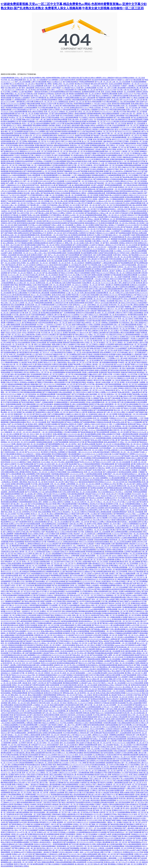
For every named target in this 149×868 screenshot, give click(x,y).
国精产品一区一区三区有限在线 (75, 679)
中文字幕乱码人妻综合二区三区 (95, 460)
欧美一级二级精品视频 (44, 468)
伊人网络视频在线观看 (80, 291)
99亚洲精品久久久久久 (88, 438)
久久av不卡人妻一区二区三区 (132, 100)
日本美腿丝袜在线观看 (37, 173)
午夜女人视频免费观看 (24, 125)
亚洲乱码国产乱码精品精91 (84, 147)
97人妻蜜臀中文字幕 (33, 139)
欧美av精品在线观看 (66, 159)
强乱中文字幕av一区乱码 (25, 346)
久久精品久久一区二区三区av (112, 436)
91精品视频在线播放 (39, 548)
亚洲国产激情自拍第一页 (42, 114)
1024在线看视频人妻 (61, 711)
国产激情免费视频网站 (53, 444)
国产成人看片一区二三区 (90, 426)
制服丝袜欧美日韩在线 (29, 436)
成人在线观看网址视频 (83, 177)
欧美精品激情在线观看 (73, 372)
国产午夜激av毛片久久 (93, 569)
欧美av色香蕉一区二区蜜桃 (18, 261)
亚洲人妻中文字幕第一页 (94, 243)
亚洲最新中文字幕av (67, 534)
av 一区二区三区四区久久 (18, 681)
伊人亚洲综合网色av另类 (79, 155)
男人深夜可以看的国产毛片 (21, 573)
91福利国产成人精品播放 (88, 783)
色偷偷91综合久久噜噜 (32, 187)
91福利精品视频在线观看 (41, 163)
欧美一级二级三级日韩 (34, 848)
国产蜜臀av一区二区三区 (137, 329)
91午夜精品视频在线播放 (71, 98)
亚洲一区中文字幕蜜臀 (100, 518)
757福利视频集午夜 (7, 603)
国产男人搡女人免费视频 (125, 530)
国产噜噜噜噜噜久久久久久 (64, 269)
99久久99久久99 (45, 181)
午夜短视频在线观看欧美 (114, 554)
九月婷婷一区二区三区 (26, 303)
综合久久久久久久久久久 (66, 755)
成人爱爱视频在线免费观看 (46, 394)
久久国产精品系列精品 (88, 131)
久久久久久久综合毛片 (132, 225)
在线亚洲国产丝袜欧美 (130, 747)
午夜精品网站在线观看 (37, 528)
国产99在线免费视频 (72, 255)
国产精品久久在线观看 (66, 147)
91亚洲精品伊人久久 (54, 781)
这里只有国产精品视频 (53, 131)
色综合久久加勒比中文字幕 (86, 571)
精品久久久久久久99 (114, 311)
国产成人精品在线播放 (50, 273)
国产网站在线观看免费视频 (36, 438)
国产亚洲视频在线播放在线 (113, 488)
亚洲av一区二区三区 (133, 110)
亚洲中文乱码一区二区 (14, 629)
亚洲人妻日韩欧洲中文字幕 (102, 139)
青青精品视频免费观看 (32, 118)
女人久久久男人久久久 (21, 239)
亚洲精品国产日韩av (49, 225)
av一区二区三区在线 (16, 476)
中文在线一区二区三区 (45, 219)
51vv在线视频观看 (109, 649)
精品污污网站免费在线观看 (92, 358)
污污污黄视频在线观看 (31, 277)
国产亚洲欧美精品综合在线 (66, 657)
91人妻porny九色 (102, 201)
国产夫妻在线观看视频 (59, 114)
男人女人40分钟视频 (9, 191)
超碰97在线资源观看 (20, 225)
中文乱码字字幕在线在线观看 (13, 840)
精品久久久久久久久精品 (54, 806)
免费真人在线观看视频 (95, 191)
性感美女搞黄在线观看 (76, 303)
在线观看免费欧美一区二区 (105, 293)
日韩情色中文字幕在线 (73, 396)
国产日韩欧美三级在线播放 (115, 116)
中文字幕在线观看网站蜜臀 (28, 725)
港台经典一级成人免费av (32, 193)
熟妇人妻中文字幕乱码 (112, 207)
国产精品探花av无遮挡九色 (67, 424)
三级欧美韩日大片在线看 (138, 253)
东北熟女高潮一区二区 (32, 305)
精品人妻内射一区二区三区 (86, 261)
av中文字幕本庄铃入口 (116, 420)
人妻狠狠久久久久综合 (52, 179)
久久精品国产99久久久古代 (75, 635)
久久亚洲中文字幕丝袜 (96, 245)
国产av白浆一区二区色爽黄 (15, 544)
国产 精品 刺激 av (124, 440)
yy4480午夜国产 (56, 88)
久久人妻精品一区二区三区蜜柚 (50, 277)
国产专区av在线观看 (27, 356)
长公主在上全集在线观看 (49, 800)
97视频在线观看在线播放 (14, 193)
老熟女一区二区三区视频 (20, 685)
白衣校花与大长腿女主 (121, 195)
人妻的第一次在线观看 (105, 848)
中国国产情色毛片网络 (109, 149)
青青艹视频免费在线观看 (55, 422)
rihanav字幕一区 (32, 675)
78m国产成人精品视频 (67, 518)
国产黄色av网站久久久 (15, 181)
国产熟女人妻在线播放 (66, 627)
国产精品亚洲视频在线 (86, 432)
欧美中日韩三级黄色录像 (67, 492)
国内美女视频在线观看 (91, 448)
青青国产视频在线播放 (81, 779)
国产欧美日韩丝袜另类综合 (31, 217)
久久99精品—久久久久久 (38, 239)
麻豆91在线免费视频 (127, 333)
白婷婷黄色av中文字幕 (103, 125)
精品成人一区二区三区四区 (28, 289)
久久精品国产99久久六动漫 (71, 88)
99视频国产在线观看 (90, 211)
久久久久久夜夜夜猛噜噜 (64, 687)
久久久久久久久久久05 (51, 337)
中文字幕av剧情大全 (11, 88)
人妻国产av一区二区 (37, 556)
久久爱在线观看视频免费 (49, 175)
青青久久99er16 (57, 512)
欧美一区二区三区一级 (43, 263)
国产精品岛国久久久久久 (9, 850)
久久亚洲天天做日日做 (104, 454)
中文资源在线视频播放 (139, 82)
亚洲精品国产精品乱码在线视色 (110, 372)
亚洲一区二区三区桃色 (76, 623)
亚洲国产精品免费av (114, 106)
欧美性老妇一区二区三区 (117, 305)
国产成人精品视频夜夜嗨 (60, 585)
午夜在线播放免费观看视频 (135, 476)
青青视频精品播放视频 (110, 362)
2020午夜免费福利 (105, 448)
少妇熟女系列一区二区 (23, 90)
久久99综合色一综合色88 (59, 307)
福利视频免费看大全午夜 (119, 366)
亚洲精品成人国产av (139, 131)
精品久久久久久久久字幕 (120, 139)
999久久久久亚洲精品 (13, 157)
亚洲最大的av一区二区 (15, 810)
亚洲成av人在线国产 (39, 281)
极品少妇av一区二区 (122, 301)
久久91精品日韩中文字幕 (63, 305)
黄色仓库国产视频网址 (123, 307)
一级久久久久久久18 (132, 145)
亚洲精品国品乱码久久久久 (79, 108)
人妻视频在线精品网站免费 (96, 193)
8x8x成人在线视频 (60, 388)
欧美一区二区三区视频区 (130, 175)
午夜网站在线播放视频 (28, 390)
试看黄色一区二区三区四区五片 (72, 277)
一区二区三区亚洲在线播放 (123, 189)
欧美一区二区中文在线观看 (26, 442)
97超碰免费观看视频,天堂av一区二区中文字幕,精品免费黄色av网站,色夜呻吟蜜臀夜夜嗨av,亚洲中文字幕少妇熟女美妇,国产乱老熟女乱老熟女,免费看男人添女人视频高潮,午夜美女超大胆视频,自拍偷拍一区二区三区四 (73, 78)
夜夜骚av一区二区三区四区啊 (132, 554)
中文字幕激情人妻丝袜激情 (39, 251)
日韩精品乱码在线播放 (28, 269)
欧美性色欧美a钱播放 (61, 265)
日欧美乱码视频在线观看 (77, 552)
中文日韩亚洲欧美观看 (110, 769)
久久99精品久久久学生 (100, 203)
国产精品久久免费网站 (72, 422)
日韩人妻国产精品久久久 (73, 173)
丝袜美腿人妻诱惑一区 (56, 125)
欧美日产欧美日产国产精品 (56, 802)
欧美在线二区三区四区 (137, 223)
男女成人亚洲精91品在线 (83, 681)
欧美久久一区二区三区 (39, 514)
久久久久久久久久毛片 (50, 249)
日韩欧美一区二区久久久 (139, 277)
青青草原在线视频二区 (117, 259)
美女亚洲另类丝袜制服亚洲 (101, 80)
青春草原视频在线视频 (72, 573)
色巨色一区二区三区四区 (100, 562)
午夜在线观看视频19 (74, 454)
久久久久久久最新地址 (18, 462)
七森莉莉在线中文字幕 (17, 313)
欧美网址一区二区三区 (19, 368)
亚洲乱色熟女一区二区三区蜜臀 (114, 526)
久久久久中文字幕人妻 (92, 623)
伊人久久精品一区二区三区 (23, 697)
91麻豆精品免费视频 (22, 812)
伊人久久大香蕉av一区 (75, 727)
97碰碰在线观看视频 (134, 540)
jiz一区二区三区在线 (49, 171)
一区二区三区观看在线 (68, 209)
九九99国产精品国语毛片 (120, 454)
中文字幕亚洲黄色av (87, 591)
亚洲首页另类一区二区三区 (102, 341)
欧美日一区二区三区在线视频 (114, 108)
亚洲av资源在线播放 (14, 564)
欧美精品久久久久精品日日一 (25, 454)
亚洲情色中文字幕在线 (11, 215)
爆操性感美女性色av (110, 400)
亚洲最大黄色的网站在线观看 (20, 484)
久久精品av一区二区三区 (47, 643)
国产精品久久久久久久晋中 (102, 462)
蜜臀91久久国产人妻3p (17, 376)
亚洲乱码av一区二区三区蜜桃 (79, 145)
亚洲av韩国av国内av (137, 104)
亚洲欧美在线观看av (90, 277)
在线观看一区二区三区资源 (123, 848)
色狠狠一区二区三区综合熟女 (26, 394)
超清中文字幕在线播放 (107, 307)
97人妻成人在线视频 (138, 98)
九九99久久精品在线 (116, 203)
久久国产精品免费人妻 (140, 550)
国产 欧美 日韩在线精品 (139, 496)
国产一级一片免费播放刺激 (38, 567)
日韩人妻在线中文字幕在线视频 (98, 259)
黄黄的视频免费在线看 (118, 597)
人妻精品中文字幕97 (112, 169)
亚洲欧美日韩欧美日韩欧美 (72, 440)
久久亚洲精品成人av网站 (127, 129)
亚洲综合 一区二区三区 (37, 149)
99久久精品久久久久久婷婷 (108, 388)
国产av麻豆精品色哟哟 (30, 259)
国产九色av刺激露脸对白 (97, 100)
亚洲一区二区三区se (29, 773)
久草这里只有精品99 (127, 215)
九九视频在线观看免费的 (38, 546)
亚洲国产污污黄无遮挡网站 (105, 645)
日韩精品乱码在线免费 (133, 273)
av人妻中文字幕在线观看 (128, 265)
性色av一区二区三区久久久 (32, 767)
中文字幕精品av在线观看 (46, 486)
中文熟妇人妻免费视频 (103, 842)
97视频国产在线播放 (83, 583)
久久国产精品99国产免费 (68, 571)
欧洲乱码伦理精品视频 (95, 171)
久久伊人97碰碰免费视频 (126, 450)
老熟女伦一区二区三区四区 (21, 741)
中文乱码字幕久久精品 (45, 498)
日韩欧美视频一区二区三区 (86, 90)
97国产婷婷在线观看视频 (113, 384)
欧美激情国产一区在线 (128, 339)
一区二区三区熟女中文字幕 (14, 392)
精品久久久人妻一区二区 (126, 749)
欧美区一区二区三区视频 (41, 201)
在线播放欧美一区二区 (11, 287)
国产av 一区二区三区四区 (124, 390)
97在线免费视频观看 (98, 607)
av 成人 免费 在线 (41, 679)
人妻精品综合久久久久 (14, 185)
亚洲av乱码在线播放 (35, 739)
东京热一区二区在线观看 (54, 440)
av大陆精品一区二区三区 (41, 705)
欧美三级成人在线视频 (137, 775)
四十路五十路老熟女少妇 (69, 703)
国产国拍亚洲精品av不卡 (38, 233)
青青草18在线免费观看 (31, 341)
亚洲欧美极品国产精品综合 (44, 145)
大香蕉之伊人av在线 (122, 293)
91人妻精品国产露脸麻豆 (126, 575)
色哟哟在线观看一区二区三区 (77, 661)
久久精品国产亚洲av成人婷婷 (91, 440)
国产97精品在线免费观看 (57, 317)
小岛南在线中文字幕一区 (71, 149)
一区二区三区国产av (87, 573)
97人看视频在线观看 (19, 100)
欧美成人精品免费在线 (79, 259)
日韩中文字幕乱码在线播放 (117, 737)
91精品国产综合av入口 (50, 653)
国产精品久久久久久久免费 (82, 735)
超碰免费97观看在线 (95, 649)
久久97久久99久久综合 (94, 820)
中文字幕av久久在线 (33, 203)
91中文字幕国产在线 (52, 534)
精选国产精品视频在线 (14, 123)
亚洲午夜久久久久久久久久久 (52, 221)
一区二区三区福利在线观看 (79, 287)
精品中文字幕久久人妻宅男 (78, 412)
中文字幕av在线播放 (66, 723)
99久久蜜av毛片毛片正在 (93, 319)
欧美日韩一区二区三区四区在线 (134, 713)
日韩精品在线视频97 (10, 623)
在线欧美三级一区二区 (64, 341)
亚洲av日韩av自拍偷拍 (74, 161)
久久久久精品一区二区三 (49, 462)
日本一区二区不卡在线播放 (31, 663)
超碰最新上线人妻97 (112, 287)
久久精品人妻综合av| (13, 400)
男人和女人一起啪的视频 (71, 556)
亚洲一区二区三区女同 (27, 358)
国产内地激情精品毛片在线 (83, 810)
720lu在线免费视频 (47, 779)
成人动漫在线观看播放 (39, 522)
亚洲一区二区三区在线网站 (36, 444)
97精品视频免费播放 (135, 482)
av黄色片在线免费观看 (131, 289)
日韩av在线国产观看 (121, 577)
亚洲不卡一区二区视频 (31, 360)
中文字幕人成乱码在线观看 (40, 484)
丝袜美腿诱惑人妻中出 (34, 777)
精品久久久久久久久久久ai (138, 195)
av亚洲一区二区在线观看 (65, 225)
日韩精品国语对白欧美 (70, 542)
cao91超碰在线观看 (96, 609)
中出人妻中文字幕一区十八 (26, 213)
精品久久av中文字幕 (131, 556)
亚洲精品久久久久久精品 (45, 265)
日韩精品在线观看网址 (54, 719)
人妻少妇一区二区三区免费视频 (36, 566)
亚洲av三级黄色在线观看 (17, 721)
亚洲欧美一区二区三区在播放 (33, 179)
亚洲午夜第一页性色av (121, 255)
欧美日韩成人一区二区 (134, 446)
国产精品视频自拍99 (54, 281)
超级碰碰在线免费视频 (61, 404)
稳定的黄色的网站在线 (47, 749)
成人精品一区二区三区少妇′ (97, 247)
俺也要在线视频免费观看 (77, 143)
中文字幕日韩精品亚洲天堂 (89, 297)
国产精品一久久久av (88, 430)
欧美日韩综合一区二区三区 (118, 329)
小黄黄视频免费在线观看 (68, 133)
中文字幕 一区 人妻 (103, 88)
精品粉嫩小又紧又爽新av (52, 199)
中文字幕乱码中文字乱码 (98, 687)
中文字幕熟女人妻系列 (104, 550)
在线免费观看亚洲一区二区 (72, 550)
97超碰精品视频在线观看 (44, 442)
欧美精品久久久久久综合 (91, 593)
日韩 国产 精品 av (48, 711)
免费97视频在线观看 (13, 325)
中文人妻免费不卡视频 (88, 153)
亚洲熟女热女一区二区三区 (66, 695)
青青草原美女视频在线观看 (121, 104)
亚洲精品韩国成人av (14, 116)
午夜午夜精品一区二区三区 (91, 350)
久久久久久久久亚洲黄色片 (20, 460)
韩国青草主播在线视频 (110, 94)
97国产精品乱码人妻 (11, 265)
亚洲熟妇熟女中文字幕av (131, 488)
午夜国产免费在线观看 (118, 520)
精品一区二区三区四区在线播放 (86, 492)
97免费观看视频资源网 (21, 251)
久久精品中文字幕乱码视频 (57, 472)
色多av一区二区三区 (41, 96)
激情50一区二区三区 (135, 577)
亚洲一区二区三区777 (127, 169)
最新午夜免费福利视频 (50, 311)
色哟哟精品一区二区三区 (114, 595)
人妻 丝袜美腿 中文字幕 (49, 558)
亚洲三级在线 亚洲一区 (20, 739)
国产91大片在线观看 (57, 181)
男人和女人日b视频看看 (129, 299)
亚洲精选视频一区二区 (20, 253)
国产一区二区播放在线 (129, 763)
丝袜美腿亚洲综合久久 (72, 689)
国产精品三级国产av (124, 601)
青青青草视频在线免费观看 (39, 605)
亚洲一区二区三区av (22, 719)
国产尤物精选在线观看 (100, 516)
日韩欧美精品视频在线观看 (123, 689)
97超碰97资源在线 (128, 820)
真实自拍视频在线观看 (36, 446)
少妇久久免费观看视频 (67, 721)
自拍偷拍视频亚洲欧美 (111, 798)
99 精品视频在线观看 (117, 197)
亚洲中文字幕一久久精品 (51, 106)
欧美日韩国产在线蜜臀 (75, 536)
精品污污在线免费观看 (82, 273)
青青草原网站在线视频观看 (95, 346)
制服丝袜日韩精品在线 (129, 372)
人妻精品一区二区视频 (32, 779)
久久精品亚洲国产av (16, 277)
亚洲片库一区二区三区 (61, 151)
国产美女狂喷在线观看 (61, 840)
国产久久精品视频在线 (72, 605)
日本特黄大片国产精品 (21, 470)
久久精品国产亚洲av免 (23, 530)
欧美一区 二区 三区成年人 (72, 567)
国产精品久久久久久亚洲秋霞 (55, 426)
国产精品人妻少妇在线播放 (17, 374)
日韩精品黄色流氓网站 (81, 687)
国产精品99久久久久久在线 (70, 438)
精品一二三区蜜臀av (109, 358)
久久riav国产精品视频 (80, 171)
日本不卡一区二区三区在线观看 (93, 207)
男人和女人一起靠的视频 (124, 492)
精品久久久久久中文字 (45, 860)
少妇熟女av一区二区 (119, 757)
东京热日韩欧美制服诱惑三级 (36, 386)
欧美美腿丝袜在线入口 (75, 554)
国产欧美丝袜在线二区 (122, 647)
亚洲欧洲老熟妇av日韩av (106, 685)
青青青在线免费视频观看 (33, 627)
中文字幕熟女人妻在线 (90, 364)
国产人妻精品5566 (9, 532)
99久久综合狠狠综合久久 (106, 492)
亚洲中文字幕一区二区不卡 (49, 147)
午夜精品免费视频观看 (86, 82)
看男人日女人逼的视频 (24, 581)
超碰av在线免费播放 (131, 179)
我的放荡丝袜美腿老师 (86, 482)
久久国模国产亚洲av (26, 215)
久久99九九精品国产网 (73, 181)
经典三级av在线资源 (135, 205)
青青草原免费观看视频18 (92, 753)
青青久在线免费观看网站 (25, 231)
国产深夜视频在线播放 (64, 335)
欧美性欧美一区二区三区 (121, 153)
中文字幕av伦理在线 (78, 486)
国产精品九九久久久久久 (73, 777)
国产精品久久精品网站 (74, 207)
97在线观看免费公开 (19, 478)
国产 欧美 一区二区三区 (90, 205)
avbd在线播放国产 (63, 524)
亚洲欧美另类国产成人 (69, 771)
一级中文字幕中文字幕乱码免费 (51, 466)
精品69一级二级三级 (79, 798)
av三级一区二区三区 (73, 293)
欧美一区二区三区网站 (20, 141)
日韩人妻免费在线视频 (118, 629)
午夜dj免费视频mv (36, 470)
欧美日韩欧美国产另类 (8, 231)
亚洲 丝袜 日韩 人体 (63, 271)
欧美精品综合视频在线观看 (95, 151)
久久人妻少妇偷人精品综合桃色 (127, 358)
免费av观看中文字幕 (59, 344)
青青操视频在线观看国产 (117, 789)
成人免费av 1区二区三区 (16, 159)
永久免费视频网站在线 (76, 319)
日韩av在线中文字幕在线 (84, 743)
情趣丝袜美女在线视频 (121, 96)
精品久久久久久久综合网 (29, 183)
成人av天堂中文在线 (110, 187)
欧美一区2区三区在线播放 (113, 84)
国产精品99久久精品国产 (99, 701)
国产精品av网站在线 (125, 360)
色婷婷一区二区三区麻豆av (89, 344)
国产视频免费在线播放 (104, 98)
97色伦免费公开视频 (91, 577)
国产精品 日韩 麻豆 (109, 530)
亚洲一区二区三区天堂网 (60, 464)
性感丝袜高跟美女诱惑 (34, 291)
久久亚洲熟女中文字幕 (15, 341)
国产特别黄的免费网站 (58, 163)
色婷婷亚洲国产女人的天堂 (75, 601)
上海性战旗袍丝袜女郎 (129, 269)
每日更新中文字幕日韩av (65, 104)
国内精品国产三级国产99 (136, 619)
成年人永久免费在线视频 (43, 344)
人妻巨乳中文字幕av (17, 508)
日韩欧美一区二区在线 (66, 112)
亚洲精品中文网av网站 (102, 159)
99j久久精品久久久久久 (97, 287)
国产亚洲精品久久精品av (60, 321)
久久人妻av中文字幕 (14, 773)
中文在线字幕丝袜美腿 (93, 321)
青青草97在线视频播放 (17, 542)
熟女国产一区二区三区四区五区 (85, 534)
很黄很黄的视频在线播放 (48, 279)
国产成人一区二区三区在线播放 (58, 522)
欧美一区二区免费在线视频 (10, 643)
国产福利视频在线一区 (89, 633)
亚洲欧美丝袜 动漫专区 (125, 400)
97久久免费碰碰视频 (59, 207)
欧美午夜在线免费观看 (77, 321)
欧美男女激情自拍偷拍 (42, 575)
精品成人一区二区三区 (39, 472)
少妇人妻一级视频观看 (50, 327)
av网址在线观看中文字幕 (62, 382)
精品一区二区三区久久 (134, 444)
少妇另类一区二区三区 (122, 603)
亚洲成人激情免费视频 (124, 354)
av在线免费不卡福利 (128, 235)
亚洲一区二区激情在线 (31, 649)
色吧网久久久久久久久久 (138, 454)
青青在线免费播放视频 (26, 319)
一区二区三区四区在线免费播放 (40, 207)
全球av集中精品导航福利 (61, 287)
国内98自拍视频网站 (43, 123)
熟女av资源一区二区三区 (57, 301)
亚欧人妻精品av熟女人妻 (66, 858)
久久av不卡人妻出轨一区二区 (131, 862)
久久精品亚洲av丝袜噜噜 (57, 581)
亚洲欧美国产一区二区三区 (23, 414)
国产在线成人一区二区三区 (125, 510)
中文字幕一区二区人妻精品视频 (11, 80)
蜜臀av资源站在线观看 (33, 617)
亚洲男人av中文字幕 (57, 123)
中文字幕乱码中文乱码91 (114, 335)
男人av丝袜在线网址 (127, 779)
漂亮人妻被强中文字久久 (38, 241)
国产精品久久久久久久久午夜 (106, 90)
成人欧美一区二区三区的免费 (104, 313)
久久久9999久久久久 (89, 454)
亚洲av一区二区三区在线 (104, 386)
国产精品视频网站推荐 (126, 263)
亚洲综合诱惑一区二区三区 (50, 735)
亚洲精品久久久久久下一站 (81, 767)
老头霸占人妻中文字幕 (140, 343)
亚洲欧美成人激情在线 (11, 380)
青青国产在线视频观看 (23, 309)
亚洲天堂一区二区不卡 (132, 135)
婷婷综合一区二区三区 (93, 323)
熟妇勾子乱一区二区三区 (135, 681)
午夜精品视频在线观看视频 (43, 303)
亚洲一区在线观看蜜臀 (34, 374)
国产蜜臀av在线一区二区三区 (76, 163)
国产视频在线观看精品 (61, 456)
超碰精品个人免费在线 (109, 639)
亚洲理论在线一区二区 (44, 283)
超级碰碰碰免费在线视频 (94, 215)
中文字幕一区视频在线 (85, 532)
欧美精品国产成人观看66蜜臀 (38, 301)
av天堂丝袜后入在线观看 (84, 715)
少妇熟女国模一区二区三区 (117, 247)
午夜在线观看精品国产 (75, 358)
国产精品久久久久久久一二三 (42, 398)
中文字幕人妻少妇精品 (98, 747)
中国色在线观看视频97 (48, 846)
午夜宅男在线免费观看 (26, 143)
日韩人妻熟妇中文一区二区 (101, 239)
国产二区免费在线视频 (88, 88)
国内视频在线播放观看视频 (108, 665)
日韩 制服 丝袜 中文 (85, 199)
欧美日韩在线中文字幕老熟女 (33, 645)
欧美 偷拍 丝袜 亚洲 (23, 255)
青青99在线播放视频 (132, 199)
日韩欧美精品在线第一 (119, 667)
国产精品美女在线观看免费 (117, 739)
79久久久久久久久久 (119, 743)
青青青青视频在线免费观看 (12, 217)
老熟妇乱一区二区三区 (76, 307)
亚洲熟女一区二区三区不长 (105, 131)
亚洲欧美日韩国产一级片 (39, 255)
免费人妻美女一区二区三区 (17, 703)
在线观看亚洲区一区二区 (48, 562)
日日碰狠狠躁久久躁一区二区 (131, 231)
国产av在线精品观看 (41, 267)
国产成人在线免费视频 (139, 251)
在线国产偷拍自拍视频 (106, 253)
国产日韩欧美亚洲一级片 (88, 255)
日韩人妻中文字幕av (104, 567)
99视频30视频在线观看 (31, 577)
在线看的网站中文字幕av (41, 297)
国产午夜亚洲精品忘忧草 (39, 350)
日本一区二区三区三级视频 (135, 125)
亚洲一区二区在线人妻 (114, 100)
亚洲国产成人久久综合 (128, 337)
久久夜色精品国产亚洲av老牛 (87, 133)
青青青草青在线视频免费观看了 (95, 709)
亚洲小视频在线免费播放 (35, 790)
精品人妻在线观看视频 (53, 785)
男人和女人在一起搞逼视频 (15, 597)
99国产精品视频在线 (48, 227)
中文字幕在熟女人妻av (54, 205)
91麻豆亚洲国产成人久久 (33, 159)
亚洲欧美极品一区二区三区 (14, 94)
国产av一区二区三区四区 (56, 255)
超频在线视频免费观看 (61, 145)
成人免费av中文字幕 (80, 275)
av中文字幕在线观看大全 (20, 110)
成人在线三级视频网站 (41, 215)
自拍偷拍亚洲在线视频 (120, 438)
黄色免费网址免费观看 (94, 856)
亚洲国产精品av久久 (97, 713)
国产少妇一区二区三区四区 (28, 836)
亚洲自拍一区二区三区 (50, 374)
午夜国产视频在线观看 (103, 544)
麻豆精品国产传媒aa (29, 468)
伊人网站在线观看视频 (44, 122)
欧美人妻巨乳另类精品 (36, 112)
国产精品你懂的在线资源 (105, 189)
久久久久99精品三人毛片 (64, 458)
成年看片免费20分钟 (35, 418)
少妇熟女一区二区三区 (8, 211)
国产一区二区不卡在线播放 (73, 830)
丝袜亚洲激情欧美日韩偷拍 (123, 623)
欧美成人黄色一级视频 (36, 424)
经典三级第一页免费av (48, 458)
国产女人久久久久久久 (32, 452)
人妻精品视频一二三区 (135, 418)
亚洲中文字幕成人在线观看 (90, 354)
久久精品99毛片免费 (17, 187)
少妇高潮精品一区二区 (63, 227)
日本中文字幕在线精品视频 (61, 856)
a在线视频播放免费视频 (108, 585)
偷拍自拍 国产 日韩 (87, 733)
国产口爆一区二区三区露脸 (133, 864)
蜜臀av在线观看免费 (101, 591)
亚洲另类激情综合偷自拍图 (26, 223)
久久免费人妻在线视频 (118, 88)
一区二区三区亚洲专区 (99, 721)
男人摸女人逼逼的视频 (66, 462)
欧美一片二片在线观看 (86, 597)
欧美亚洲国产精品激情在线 (92, 436)
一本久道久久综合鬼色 (101, 279)
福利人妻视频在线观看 (104, 512)
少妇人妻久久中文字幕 (80, 289)
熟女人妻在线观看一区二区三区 (99, 291)
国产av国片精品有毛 (42, 358)
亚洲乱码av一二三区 (79, 305)
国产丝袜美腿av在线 (81, 627)
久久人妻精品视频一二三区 (67, 175)
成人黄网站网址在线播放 (74, 753)
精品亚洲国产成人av (76, 464)
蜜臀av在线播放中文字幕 (70, 751)
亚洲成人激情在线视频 (136, 438)
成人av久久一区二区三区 (67, 327)
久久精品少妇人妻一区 (127, 114)
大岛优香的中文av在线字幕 (21, 593)
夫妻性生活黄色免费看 (60, 364)
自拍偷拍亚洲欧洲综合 (117, 562)
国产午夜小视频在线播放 (124, 669)
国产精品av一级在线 (92, 219)
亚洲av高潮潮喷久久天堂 (108, 352)
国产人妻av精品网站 (82, 480)
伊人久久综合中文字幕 (81, 651)
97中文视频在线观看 (140, 396)
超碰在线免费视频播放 (28, 235)
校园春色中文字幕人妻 (49, 657)
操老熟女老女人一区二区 (121, 161)
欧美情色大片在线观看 (92, 802)
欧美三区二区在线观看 (17, 354)
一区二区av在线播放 (100, 828)
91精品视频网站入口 (133, 247)
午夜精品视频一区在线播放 (134, 368)
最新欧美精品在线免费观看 (31, 607)
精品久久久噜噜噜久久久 (104, 96)
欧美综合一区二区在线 (140, 141)
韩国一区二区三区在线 (118, 123)
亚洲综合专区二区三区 (67, 476)
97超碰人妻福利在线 (33, 462)
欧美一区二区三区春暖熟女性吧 (70, 354)
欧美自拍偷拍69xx (121, 315)
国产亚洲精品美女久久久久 (10, 151)
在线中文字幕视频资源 (77, 500)
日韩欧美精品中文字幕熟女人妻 (39, 818)
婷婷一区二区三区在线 (115, 657)
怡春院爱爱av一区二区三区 (135, 159)
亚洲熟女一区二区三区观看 (12, 120)
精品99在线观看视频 (33, 271)
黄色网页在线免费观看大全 (70, 131)
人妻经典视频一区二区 (73, 484)
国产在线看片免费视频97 (27, 122)
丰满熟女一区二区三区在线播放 (72, 560)
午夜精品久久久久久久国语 (117, 476)
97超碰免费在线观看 (110, 723)
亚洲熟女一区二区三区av (123, 560)
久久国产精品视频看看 (61, 442)
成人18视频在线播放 (36, 540)
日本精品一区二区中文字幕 (31, 116)
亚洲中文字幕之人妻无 (134, 671)
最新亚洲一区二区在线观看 (136, 123)
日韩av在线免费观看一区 (67, 392)
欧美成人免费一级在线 (90, 161)
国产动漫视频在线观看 (123, 233)
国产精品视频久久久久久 (137, 255)
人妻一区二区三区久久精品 (111, 408)
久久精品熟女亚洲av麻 (85, 808)
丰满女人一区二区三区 (104, 502)
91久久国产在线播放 (54, 167)
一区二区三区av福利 (103, 123)
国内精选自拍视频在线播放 (134, 558)
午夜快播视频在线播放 (132, 504)
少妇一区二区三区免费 (81, 169)
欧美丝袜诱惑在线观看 (64, 187)
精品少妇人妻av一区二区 (16, 830)
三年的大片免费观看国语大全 (25, 496)
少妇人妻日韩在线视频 (127, 102)
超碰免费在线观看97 (10, 781)
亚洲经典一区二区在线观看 (126, 92)
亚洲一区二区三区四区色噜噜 (78, 468)
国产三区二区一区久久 (27, 434)
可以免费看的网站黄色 (137, 139)
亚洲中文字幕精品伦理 (51, 488)
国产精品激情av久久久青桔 (67, 139)
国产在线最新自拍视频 (55, 343)
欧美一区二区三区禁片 (126, 319)
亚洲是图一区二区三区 (94, 299)
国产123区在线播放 (65, 337)
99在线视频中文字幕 (97, 327)
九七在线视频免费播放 (123, 812)
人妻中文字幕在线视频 (39, 82)
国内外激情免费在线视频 (33, 327)
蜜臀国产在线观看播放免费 (14, 209)
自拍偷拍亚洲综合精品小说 (46, 583)
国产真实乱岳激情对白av (116, 832)
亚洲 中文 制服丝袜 (33, 458)
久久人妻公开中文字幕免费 (83, 203)
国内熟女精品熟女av (85, 621)
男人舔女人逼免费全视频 (76, 707)
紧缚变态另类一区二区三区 (10, 456)
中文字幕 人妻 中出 (123, 90)
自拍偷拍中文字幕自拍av (46, 94)
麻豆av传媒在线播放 (139, 585)
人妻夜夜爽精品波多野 (121, 783)
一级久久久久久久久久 (85, 452)
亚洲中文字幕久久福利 (129, 605)
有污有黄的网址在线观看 (77, 456)
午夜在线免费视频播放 (97, 631)
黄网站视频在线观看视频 (132, 165)
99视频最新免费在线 (52, 571)
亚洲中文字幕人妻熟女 (64, 299)
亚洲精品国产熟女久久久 (132, 171)
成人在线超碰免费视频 (97, 127)
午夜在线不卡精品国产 (120, 548)
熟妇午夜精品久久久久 (126, 814)
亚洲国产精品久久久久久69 (99, 273)
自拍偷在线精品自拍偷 (110, 613)
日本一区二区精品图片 (37, 587)
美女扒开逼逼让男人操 (33, 275)
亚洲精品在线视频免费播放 (65, 406)
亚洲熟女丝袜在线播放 (87, 804)
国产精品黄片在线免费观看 (96, 763)
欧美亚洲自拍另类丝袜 (118, 589)
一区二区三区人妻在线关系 (122, 133)
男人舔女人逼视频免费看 (55, 514)
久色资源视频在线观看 (64, 331)
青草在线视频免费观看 (109, 267)
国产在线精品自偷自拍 (101, 179)
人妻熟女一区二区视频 (114, 822)
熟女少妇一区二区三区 (121, 410)
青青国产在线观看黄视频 (22, 536)
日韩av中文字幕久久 (13, 382)
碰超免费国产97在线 (83, 657)
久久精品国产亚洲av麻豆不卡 (57, 593)
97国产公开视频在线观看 (55, 414)
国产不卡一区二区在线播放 (39, 110)
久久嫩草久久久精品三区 (73, 414)
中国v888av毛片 (55, 621)
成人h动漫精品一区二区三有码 (67, 647)
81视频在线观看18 (116, 617)
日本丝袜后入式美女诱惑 (93, 635)
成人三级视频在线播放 (85, 410)
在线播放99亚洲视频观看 (84, 781)
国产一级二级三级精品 (44, 120)
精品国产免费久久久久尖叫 (134, 364)
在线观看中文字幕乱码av (97, 468)
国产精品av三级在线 (19, 139)
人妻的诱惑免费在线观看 (130, 434)
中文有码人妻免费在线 (97, 169)
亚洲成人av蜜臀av (86, 566)
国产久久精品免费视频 (14, 474)
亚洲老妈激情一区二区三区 (135, 589)
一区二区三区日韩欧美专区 (77, 820)
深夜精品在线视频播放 (42, 319)
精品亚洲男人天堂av (35, 249)
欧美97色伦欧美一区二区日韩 (54, 482)
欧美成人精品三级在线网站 (53, 775)
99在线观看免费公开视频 (139, 120)
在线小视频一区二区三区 (89, 689)
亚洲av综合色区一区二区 (9, 344)
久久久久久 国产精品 (105, 181)
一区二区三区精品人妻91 (89, 181)
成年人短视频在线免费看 (119, 532)
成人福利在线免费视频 (75, 211)
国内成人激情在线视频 (66, 681)
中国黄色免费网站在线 (24, 428)
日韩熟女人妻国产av (59, 450)
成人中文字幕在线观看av (81, 337)
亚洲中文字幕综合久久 (57, 243)
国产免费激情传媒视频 (17, 566)
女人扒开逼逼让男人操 (76, 265)
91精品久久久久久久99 (66, 773)
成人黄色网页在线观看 (104, 757)
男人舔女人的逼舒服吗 (29, 410)
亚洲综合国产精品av (134, 424)
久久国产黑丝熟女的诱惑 (67, 80)
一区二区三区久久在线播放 (113, 183)
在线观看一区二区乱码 (22, 307)
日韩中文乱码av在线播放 (77, 498)
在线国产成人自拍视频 (44, 380)
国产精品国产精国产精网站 (18, 639)
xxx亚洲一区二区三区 (136, 767)
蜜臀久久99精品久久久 (61, 356)
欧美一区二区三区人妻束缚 (91, 484)
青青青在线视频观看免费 (113, 185)
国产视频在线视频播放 (129, 143)
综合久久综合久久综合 (136, 261)
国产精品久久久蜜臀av (57, 213)
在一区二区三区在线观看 (71, 386)
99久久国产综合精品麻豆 (45, 404)
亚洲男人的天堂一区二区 (54, 149)
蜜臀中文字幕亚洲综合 (112, 217)
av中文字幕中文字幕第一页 (123, 141)
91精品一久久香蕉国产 (113, 231)
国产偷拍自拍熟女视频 (106, 251)
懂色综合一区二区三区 (14, 410)
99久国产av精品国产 (97, 185)
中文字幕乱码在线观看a (66, 137)
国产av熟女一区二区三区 (83, 112)
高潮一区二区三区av (122, 223)
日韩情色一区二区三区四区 (75, 213)
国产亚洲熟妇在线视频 (95, 488)
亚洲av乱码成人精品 (59, 295)
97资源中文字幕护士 (93, 496)
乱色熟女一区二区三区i (63, 325)
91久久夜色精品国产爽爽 (55, 689)
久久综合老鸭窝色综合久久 (17, 790)
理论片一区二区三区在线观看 (36, 422)
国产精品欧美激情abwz (126, 295)
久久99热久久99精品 (115, 516)
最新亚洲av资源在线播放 (93, 613)
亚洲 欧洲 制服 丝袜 (125, 414)
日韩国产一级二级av (116, 573)
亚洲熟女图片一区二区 (11, 569)
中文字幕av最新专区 (124, 496)
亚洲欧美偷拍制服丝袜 (117, 159)
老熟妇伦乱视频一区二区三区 (30, 237)
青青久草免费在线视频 (40, 850)
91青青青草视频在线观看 (42, 346)
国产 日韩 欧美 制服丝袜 (126, 639)
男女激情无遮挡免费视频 (85, 775)
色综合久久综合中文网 (48, 104)
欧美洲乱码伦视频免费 (107, 223)
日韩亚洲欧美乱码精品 (78, 382)
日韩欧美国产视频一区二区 (27, 165)
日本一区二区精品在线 (115, 201)
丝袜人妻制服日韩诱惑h (23, 472)
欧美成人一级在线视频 (129, 522)
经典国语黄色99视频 (39, 697)
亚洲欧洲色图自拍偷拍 (32, 376)
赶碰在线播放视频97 (81, 374)
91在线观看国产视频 (25, 548)
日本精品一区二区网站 (48, 271)
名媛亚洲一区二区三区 (107, 426)
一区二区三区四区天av (97, 595)
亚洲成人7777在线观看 (116, 225)
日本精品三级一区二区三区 (39, 197)
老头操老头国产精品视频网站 (70, 848)
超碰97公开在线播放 (87, 787)
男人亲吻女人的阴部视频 (83, 518)
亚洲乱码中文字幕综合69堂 (53, 693)
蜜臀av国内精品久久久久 (97, 564)
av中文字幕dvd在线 (63, 677)
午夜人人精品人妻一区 (76, 339)
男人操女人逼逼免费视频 (22, 619)
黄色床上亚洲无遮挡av (104, 581)
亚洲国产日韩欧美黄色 (18, 490)
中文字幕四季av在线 (56, 550)
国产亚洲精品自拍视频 (99, 269)
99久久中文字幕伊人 (113, 627)
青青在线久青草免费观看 (109, 221)
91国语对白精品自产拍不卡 (42, 717)
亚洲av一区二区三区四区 (97, 335)
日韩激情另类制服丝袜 (88, 257)
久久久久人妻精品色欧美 (19, 177)
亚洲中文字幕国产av (117, 80)
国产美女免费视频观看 (89, 567)
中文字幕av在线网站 (23, 514)
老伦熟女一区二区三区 (17, 118)
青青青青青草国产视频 (63, 731)
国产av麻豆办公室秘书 (8, 464)
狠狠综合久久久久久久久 (28, 151)
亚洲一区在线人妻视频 (108, 92)
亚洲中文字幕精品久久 (50, 490)
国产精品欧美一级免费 (131, 227)
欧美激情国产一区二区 (24, 398)
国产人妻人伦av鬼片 (38, 741)
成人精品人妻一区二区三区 (42, 554)
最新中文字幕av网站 (100, 808)
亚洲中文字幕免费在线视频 (92, 830)
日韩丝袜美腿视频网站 (101, 540)
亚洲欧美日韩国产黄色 (48, 765)
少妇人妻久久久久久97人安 (12, 816)
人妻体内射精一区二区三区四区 (23, 862)
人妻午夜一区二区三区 (129, 384)
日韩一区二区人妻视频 (58, 484)
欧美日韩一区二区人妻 (26, 344)
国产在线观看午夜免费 (97, 651)
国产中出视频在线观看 (54, 683)
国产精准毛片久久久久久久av (102, 112)
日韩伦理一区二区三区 (107, 812)
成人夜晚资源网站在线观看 (81, 185)
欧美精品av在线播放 (112, 346)
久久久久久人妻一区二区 (16, 275)
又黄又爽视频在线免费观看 (32, 810)
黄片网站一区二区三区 (124, 484)
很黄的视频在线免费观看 (104, 118)
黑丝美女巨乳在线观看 (58, 390)
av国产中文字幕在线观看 (133, 80)
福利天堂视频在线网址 (17, 506)
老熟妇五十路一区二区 (117, 273)
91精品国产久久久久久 (136, 544)
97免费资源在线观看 (48, 305)
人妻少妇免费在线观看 (117, 625)
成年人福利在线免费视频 (82, 269)
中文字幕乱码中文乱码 (104, 153)
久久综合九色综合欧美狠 (138, 211)
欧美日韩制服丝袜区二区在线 (90, 149)
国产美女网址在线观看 (124, 711)
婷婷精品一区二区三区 (8, 442)
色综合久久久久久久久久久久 (111, 456)
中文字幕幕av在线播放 (40, 671)
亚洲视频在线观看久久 (99, 175)
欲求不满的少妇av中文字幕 (17, 386)
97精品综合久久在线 (81, 723)
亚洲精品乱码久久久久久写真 (133, 852)
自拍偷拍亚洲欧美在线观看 (59, 408)
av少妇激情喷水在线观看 (65, 237)
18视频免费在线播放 (84, 175)
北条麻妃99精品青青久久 (123, 528)
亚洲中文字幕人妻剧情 (94, 524)
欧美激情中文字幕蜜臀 (15, 360)
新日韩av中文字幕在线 (82, 84)
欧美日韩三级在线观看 (55, 261)
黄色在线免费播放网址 (140, 229)
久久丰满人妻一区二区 (126, 321)
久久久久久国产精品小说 (138, 301)
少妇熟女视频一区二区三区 (110, 382)
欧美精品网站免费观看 (60, 120)
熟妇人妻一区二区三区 (56, 850)
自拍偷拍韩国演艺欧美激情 (113, 713)
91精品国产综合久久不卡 (82, 446)
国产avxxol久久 (119, 364)
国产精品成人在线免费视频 (99, 506)
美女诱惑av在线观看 (89, 444)
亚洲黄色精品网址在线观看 (94, 157)
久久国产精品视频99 (26, 92)
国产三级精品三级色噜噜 (104, 257)
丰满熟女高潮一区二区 (118, 452)
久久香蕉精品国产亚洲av (42, 552)
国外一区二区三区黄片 (113, 151)
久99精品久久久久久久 (93, 486)
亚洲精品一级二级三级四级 (30, 400)
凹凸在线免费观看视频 (14, 321)
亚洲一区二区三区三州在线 (44, 820)
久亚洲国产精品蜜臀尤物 (132, 552)
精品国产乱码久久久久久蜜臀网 (34, 131)
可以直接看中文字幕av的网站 (25, 789)
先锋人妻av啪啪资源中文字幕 (121, 120)
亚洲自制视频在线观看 (14, 404)
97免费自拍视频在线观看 (98, 741)
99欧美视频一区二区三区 (97, 394)
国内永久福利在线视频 (26, 145)
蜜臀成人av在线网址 (87, 587)
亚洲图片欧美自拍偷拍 (88, 123)
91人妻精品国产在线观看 (85, 540)
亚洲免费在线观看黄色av (51, 133)
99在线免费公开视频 (140, 669)
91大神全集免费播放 (30, 108)
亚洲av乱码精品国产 (120, 751)
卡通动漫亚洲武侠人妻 (18, 438)
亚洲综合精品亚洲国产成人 (137, 348)
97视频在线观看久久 (36, 858)
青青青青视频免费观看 (61, 844)
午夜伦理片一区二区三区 (84, 846)
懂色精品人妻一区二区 (12, 661)
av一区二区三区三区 (80, 558)
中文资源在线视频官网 (120, 205)
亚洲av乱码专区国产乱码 (30, 185)
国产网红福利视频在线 (96, 376)
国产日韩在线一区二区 (140, 848)
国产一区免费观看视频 (67, 313)
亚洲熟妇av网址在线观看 (76, 569)
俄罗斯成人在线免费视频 (44, 456)
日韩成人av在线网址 (64, 100)
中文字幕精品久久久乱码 (122, 378)
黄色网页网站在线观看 (136, 315)
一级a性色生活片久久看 (47, 185)
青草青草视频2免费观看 (93, 271)
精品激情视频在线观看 (45, 500)
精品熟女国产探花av (98, 615)
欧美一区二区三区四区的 (76, 263)
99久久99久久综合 (15, 860)
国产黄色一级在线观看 (26, 88)
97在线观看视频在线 (125, 221)
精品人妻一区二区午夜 (61, 108)
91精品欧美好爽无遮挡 (11, 297)
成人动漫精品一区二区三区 (132, 840)
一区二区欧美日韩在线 (130, 185)
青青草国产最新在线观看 (76, 267)
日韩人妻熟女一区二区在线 (115, 145)
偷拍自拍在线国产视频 (31, 737)
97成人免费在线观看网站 (20, 207)
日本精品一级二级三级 (126, 362)
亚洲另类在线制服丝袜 (112, 508)
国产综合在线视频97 (97, 655)
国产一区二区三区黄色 (31, 181)
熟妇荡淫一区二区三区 (104, 444)
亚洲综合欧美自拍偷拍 (83, 476)
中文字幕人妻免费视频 (109, 601)
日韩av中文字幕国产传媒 (97, 637)
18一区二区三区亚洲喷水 (11, 189)
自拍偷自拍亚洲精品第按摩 (23, 705)
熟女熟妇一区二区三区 (79, 643)
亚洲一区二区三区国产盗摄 (50, 116)
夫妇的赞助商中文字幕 (18, 846)
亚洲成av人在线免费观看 (103, 587)
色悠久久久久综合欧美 (86, 542)
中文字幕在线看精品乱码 (14, 247)
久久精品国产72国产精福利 (135, 412)
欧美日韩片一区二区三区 (70, 804)
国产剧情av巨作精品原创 (43, 364)
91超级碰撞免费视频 (114, 175)
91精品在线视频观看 (19, 175)
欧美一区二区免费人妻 (115, 808)
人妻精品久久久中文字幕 (113, 245)
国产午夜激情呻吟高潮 (17, 327)
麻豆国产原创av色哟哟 (112, 641)
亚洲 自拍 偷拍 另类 (44, 450)
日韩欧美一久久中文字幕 (129, 374)
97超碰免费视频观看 (25, 502)
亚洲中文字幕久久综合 (34, 681)
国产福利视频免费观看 (42, 129)
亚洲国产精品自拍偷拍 (74, 283)
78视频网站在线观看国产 (93, 263)
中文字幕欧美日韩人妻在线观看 (39, 293)
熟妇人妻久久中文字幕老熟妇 (88, 647)
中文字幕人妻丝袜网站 (60, 339)
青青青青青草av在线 (8, 378)
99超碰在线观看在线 (33, 647)
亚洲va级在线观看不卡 (111, 442)
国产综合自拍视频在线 (99, 406)
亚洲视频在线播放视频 (94, 143)
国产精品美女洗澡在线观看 (29, 755)
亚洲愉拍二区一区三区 (74, 352)
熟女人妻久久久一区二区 (112, 309)
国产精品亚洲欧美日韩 (24, 352)
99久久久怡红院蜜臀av (98, 729)
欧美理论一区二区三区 (53, 438)
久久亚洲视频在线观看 (93, 707)
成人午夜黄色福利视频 (62, 127)
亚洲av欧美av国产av (136, 96)
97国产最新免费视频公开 (73, 430)
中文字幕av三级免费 (97, 217)
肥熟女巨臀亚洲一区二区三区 (122, 550)
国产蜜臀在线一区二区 (107, 219)
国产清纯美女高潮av (77, 709)
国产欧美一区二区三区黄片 (72, 205)
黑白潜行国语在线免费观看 (10, 279)
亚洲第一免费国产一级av (101, 199)
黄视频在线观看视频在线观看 (66, 583)
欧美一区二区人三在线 (61, 157)
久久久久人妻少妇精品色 (20, 571)
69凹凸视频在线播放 (8, 472)
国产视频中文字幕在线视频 (47, 169)
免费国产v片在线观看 (107, 344)
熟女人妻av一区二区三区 (9, 303)
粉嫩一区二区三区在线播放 (54, 195)
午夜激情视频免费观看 (48, 641)
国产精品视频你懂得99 (66, 311)
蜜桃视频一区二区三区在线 (21, 556)
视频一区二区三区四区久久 (45, 189)
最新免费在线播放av (26, 285)
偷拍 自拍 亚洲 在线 (97, 84)
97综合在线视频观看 (119, 125)
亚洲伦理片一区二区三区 (117, 249)
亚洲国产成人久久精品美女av (114, 171)
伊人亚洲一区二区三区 (139, 462)
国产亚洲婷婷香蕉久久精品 (42, 412)
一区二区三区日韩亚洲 (64, 798)
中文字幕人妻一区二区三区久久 (52, 333)
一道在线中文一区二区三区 (30, 611)
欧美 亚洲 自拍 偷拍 (60, 309)
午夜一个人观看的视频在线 (118, 424)
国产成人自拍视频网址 (28, 538)
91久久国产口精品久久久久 (89, 315)
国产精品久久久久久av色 (138, 432)
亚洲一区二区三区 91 (51, 112)
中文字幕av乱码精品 (119, 581)
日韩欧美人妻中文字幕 (8, 223)
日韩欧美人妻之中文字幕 (49, 203)
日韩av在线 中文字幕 (55, 428)
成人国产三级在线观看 (88, 98)
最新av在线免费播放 (136, 313)
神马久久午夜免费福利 (29, 583)
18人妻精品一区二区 (90, 536)
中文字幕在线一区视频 (104, 229)
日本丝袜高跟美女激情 (120, 261)
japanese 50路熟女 (37, 518)
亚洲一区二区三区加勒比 (133, 615)
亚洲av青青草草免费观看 (32, 209)
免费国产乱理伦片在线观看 (50, 480)
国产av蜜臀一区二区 (13, 183)
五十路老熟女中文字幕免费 (77, 789)
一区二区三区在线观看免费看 (122, 448)
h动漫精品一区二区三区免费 (119, 432)
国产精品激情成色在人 (92, 213)
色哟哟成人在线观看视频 (110, 323)
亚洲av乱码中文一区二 (89, 396)
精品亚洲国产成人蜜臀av (44, 84)
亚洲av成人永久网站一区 (78, 524)
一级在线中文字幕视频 (63, 649)
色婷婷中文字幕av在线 (96, 404)
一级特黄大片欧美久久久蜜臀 (69, 329)
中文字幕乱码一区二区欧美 (44, 763)
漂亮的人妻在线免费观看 (63, 245)
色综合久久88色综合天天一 (43, 844)
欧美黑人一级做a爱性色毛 (133, 392)
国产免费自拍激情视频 (67, 106)
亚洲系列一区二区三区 (126, 187)
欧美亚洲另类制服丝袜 (128, 122)
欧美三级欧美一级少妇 (128, 207)
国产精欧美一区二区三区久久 (104, 466)
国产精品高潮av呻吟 (127, 177)
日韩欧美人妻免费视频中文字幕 (105, 787)
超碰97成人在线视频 (33, 824)
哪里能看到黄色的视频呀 (47, 416)
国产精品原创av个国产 (23, 378)
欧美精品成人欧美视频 (108, 354)
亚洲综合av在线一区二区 (11, 235)
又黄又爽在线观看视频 (28, 325)
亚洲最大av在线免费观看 (97, 627)
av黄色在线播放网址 (13, 609)
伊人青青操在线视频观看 (74, 450)
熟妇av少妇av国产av (20, 783)
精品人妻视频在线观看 (87, 838)
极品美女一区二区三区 (105, 378)
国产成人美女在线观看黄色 (21, 343)
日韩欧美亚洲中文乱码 (82, 311)
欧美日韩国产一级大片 (92, 303)
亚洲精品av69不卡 (35, 133)
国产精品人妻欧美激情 (72, 125)
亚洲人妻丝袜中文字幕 (66, 203)
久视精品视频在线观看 (83, 721)
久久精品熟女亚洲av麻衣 (64, 737)
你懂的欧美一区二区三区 (13, 432)
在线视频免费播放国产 (26, 129)
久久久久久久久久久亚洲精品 (16, 104)
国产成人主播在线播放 (20, 293)
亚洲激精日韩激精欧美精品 (48, 675)
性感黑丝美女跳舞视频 (127, 287)
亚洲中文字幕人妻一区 (21, 864)
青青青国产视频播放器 (64, 171)
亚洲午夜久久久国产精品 (34, 354)
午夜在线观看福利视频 (69, 504)
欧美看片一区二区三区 (50, 418)
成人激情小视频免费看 (61, 761)
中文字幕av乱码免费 (64, 400)
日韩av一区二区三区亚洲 (128, 442)
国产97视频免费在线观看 (92, 659)
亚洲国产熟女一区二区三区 (45, 245)
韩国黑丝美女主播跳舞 (64, 183)
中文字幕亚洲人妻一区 (105, 211)
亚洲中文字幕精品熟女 (115, 828)
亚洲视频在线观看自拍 (41, 243)
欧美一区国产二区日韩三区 (37, 683)
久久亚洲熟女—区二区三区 (93, 530)
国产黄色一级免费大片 (106, 285)
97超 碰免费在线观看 (32, 147)
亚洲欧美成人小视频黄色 (65, 169)
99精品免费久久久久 (63, 508)
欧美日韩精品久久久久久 (103, 482)
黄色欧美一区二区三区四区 (100, 806)
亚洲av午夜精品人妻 (74, 548)
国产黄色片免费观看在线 (47, 299)
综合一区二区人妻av (57, 201)
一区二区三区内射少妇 (97, 231)
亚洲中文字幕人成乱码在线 (98, 289)
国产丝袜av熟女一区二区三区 (79, 655)
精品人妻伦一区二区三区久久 (130, 860)
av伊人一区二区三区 (66, 564)
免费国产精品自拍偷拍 (79, 227)
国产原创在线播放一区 (40, 581)
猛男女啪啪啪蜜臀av (72, 297)
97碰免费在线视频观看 (59, 496)
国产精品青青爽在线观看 (61, 231)
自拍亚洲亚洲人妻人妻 (134, 88)
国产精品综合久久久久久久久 (40, 307)
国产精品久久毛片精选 (66, 273)
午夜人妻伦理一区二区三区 (59, 319)
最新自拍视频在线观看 (22, 603)
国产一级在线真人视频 (131, 828)
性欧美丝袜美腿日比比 (52, 177)
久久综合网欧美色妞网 (99, 673)
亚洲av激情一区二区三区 (55, 679)
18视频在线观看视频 (43, 390)
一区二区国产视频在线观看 (42, 814)
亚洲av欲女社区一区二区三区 (44, 348)
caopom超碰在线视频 (85, 368)
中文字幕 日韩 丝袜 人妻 (93, 362)
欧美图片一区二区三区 (107, 343)
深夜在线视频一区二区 (107, 315)
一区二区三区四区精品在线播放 (43, 651)
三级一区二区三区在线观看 (121, 82)
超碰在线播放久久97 (92, 223)
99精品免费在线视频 (33, 104)
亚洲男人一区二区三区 (66, 374)
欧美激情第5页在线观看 (118, 703)
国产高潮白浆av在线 (30, 94)
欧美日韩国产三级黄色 (15, 731)
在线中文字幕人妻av (23, 532)
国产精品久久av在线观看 (115, 406)
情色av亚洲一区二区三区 (77, 151)
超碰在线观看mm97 (65, 506)
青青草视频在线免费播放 (82, 104)
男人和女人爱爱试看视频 (22, 550)
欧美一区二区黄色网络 (31, 476)
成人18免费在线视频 (110, 609)
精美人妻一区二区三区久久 (14, 577)
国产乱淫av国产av (7, 350)
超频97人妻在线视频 (68, 239)
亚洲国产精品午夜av (106, 195)
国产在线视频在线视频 (69, 197)
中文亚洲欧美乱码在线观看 (133, 657)
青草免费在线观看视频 (120, 567)
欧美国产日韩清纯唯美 (67, 834)
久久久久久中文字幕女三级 (110, 593)
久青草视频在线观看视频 (48, 360)
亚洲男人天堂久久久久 (125, 94)
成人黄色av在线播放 (20, 167)
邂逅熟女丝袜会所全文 (126, 665)
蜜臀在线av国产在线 (129, 583)
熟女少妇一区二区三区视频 (17, 291)
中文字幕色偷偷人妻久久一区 (111, 235)
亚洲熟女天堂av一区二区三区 (107, 167)
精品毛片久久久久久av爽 (20, 448)
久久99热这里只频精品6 (51, 354)
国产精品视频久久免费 (131, 824)
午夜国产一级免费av (128, 86)
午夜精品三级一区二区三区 (100, 767)
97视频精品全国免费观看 (123, 633)
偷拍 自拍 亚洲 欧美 (98, 177)
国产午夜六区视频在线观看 (126, 402)
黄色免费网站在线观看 (21, 842)
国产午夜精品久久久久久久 (80, 609)
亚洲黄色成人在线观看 (18, 329)
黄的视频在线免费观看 (86, 611)
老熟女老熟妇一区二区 (134, 112)
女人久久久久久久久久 (46, 127)
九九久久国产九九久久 (36, 177)
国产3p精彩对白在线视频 (95, 508)
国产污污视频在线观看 (50, 392)
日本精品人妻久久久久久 (84, 478)
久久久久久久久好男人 (77, 474)
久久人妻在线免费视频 (140, 350)
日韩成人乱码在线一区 (96, 108)
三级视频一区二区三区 (118, 147)
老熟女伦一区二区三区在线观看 (45, 747)
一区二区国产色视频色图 (122, 277)
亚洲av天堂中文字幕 (59, 577)
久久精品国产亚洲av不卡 (59, 510)
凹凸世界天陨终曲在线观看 (45, 269)
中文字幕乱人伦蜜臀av (11, 92)
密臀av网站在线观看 (36, 199)
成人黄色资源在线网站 (21, 771)
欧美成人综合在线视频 (120, 173)
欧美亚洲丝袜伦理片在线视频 (22, 201)
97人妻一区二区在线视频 (45, 609)
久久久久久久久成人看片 (109, 283)
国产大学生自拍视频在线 (36, 504)
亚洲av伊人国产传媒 (88, 96)
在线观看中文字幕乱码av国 (133, 201)
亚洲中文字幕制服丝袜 (39, 98)
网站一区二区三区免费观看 (14, 131)
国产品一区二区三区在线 (94, 677)
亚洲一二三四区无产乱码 (58, 211)
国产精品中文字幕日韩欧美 (56, 257)
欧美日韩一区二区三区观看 (121, 470)
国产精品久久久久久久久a (50, 506)
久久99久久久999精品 (12, 358)
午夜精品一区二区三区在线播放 (86, 834)
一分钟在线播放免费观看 (27, 729)
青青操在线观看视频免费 (38, 257)
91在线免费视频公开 (130, 637)
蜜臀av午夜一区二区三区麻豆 (75, 243)
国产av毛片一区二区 (105, 205)
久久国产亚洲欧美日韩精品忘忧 (95, 339)
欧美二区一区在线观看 (129, 106)
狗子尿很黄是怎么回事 (133, 645)
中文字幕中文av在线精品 (36, 639)
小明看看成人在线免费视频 (37, 396)
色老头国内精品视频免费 (90, 352)
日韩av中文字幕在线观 (135, 571)
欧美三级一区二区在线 (74, 129)
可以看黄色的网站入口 (18, 808)
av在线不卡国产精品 (20, 446)
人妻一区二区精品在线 (109, 163)
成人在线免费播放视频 (83, 366)
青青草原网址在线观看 (48, 508)
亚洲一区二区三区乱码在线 (93, 472)
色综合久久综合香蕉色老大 (95, 538)
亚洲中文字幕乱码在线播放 (50, 118)
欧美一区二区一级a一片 (31, 80)
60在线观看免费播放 (123, 376)
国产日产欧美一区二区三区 (17, 273)
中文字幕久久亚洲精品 (71, 428)
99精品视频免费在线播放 (104, 430)
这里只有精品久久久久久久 (108, 295)
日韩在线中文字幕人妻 (110, 440)
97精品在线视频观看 (80, 488)
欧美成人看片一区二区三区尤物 (42, 309)
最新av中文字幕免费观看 (49, 139)
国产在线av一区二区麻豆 (84, 695)
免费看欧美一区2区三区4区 (88, 751)
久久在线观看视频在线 (126, 241)
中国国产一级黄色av (84, 424)
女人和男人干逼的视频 (87, 428)
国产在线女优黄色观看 (106, 647)
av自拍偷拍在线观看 (135, 532)
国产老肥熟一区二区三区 (60, 412)
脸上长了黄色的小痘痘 (122, 253)
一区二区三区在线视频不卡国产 (122, 587)
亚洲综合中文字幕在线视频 (85, 313)
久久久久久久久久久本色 (128, 127)
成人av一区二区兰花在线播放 (41, 295)
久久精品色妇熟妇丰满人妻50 (108, 129)
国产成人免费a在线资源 (75, 530)
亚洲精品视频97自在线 (30, 667)
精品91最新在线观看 (57, 705)
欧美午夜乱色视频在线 (73, 92)
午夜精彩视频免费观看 (27, 456)
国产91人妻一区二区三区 (103, 82)
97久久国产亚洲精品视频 (25, 464)
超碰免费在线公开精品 (111, 191)
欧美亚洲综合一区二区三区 (50, 691)
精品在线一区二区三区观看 (10, 416)
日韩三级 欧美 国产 (11, 701)
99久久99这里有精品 (67, 116)
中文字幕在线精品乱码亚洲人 (106, 209)
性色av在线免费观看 (17, 305)
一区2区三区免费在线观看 (77, 380)
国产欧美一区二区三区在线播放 (32, 629)
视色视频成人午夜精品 (22, 804)
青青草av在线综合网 (73, 317)
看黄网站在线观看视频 (122, 285)
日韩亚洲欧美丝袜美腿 (134, 739)
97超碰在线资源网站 (44, 165)
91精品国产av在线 (50, 629)
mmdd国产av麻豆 (6, 253)
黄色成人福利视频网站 (73, 757)
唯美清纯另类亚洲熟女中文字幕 (36, 542)
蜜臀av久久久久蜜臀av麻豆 (82, 516)
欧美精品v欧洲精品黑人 (34, 337)
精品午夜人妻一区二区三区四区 (21, 792)
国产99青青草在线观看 (37, 685)
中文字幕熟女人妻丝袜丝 (87, 118)
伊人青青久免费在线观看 (83, 625)
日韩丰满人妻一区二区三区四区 (97, 490)
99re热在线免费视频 (136, 341)
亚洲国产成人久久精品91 (139, 209)
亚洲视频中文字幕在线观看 (112, 275)
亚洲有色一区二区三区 (74, 251)
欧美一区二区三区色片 (8, 398)
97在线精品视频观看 (73, 253)
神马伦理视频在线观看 (59, 454)
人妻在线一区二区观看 (31, 247)
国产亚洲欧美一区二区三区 (136, 147)
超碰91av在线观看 (101, 370)
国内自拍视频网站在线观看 (83, 416)
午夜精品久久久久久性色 (71, 566)
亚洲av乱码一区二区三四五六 (85, 645)
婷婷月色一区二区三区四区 (122, 430)
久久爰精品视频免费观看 (129, 538)
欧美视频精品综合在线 (12, 655)
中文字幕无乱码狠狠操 (11, 402)
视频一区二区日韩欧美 (44, 538)
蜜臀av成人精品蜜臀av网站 (121, 98)
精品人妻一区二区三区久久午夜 (108, 396)
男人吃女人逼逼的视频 (132, 237)
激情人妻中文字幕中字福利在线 (20, 838)
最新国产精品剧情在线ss (101, 197)
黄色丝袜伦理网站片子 (121, 211)
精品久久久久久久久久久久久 (101, 619)
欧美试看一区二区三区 (119, 697)
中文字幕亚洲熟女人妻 (57, 215)
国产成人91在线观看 (74, 717)
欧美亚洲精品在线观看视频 (50, 313)
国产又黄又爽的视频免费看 (40, 526)
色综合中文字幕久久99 (109, 496)
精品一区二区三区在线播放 (114, 165)
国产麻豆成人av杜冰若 (61, 500)
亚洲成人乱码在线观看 (63, 193)
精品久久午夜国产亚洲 (72, 514)
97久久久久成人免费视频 (132, 460)
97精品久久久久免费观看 (50, 159)
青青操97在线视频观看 (76, 94)
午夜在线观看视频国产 (39, 315)
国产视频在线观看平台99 (14, 822)
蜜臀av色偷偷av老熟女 (88, 125)
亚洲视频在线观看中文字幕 (91, 92)
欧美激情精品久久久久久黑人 (93, 814)
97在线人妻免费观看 (112, 127)
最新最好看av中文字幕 (129, 380)
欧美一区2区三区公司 (109, 494)
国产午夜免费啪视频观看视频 (103, 410)
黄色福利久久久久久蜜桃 (48, 822)
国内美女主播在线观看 (100, 695)
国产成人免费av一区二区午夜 (86, 209)
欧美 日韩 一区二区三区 (123, 621)
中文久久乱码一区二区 (127, 346)
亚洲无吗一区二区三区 (36, 673)
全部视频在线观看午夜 (50, 470)
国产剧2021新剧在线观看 (93, 102)
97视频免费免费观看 (20, 534)
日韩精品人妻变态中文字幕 (128, 243)
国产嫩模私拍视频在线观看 (125, 794)
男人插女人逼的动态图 (93, 267)
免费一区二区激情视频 (32, 508)
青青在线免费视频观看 (90, 251)
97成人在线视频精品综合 (75, 472)
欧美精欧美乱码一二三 (28, 707)
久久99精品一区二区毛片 (79, 649)
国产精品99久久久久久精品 (44, 356)
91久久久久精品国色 (113, 122)
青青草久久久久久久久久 (75, 577)
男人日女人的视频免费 (36, 86)
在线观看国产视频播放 (53, 771)
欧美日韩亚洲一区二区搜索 (134, 327)
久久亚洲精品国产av (137, 137)
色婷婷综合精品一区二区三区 (122, 229)
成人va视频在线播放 (8, 635)
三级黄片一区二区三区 (18, 203)
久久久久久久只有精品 (86, 703)
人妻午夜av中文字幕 (119, 112)
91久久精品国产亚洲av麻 (116, 392)
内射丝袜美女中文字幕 (137, 161)
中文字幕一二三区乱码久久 (92, 86)
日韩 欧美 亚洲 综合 (30, 169)
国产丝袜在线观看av (73, 257)
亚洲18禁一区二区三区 (34, 743)
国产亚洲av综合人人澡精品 (67, 279)
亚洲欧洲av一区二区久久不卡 (28, 127)
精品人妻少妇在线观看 (48, 237)
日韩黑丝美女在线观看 (62, 631)
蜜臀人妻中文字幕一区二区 (89, 705)
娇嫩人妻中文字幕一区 (105, 133)
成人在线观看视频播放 (57, 372)
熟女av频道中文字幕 (34, 368)
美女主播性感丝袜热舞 (18, 271)
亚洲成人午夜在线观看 (120, 717)
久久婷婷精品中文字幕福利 (118, 506)
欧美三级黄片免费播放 (28, 339)
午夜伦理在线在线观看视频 (10, 135)
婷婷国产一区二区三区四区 (82, 737)
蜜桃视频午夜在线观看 (118, 239)
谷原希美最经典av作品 (140, 221)
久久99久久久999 (110, 376)
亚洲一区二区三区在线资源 (101, 366)
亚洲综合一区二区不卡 (125, 267)
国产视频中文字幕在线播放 (84, 137)
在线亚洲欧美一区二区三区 (91, 283)
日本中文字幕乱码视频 (24, 613)
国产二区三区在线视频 (23, 82)
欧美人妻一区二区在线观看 (129, 564)
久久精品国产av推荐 (104, 834)
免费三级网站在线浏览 (21, 233)
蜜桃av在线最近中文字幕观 (111, 434)
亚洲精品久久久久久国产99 (76, 309)
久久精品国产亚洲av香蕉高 (28, 362)
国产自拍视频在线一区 (129, 731)
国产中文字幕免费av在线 (93, 265)
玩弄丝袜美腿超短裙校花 (115, 460)
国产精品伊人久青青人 (64, 643)
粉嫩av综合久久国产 (29, 120)
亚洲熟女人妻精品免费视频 (76, 114)
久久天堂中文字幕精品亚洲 (111, 299)
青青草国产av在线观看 (17, 633)
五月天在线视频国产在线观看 (35, 830)
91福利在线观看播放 (112, 725)
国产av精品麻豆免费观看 (123, 297)
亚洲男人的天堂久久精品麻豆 (46, 335)
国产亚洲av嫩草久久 (125, 613)
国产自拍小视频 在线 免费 (115, 709)
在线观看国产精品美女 (113, 763)
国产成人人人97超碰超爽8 (133, 422)
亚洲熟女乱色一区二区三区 (43, 102)
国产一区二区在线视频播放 (111, 143)
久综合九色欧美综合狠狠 (69, 532)
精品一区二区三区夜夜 (91, 195)
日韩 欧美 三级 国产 (108, 271)
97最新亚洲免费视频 (95, 723)
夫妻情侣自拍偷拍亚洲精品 (78, 408)
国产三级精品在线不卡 (111, 472)
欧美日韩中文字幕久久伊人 (66, 562)
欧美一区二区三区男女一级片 (71, 444)
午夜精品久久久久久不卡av (118, 418)
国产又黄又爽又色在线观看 (59, 526)
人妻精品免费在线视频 (110, 263)
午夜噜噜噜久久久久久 (14, 323)
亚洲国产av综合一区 (89, 120)
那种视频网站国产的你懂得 (50, 209)
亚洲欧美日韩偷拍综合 (50, 291)
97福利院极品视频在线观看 (137, 428)
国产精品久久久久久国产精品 (85, 663)
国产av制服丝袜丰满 (113, 339)
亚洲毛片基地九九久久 (110, 319)
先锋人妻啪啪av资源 (52, 741)
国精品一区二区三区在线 (114, 637)
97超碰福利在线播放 (105, 161)
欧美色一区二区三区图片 (52, 645)
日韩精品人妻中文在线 (44, 494)
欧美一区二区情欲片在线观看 (67, 410)
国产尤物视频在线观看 (126, 655)
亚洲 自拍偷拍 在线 (27, 96)
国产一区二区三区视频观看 (72, 96)
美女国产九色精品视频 (140, 163)
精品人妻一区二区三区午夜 (102, 743)
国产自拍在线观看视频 (106, 528)
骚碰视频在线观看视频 (131, 755)
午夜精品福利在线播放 (56, 370)
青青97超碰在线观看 (43, 474)
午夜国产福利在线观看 (113, 607)
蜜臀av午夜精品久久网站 (20, 785)
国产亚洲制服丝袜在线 (44, 321)
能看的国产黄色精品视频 (71, 343)
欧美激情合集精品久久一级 (131, 474)
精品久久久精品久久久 (55, 82)
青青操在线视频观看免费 (9, 143)
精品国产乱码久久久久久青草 (44, 143)
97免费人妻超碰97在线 (18, 444)
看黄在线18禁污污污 (48, 217)
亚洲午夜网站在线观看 (105, 255)
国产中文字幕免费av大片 (75, 388)
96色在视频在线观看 (67, 625)
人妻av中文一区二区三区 (9, 165)
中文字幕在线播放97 (8, 309)
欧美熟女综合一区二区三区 (56, 396)
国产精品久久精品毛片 (134, 667)
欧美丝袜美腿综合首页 (21, 370)
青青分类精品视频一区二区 (102, 368)
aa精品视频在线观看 (38, 440)
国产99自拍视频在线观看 (32, 524)
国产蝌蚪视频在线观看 (124, 163)
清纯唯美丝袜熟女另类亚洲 (70, 587)
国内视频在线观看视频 (132, 631)
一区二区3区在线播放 (93, 360)
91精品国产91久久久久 (39, 745)
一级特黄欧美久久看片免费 (24, 102)
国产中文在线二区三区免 (42, 464)
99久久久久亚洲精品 (126, 707)
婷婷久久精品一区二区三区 (89, 343)
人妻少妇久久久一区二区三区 (26, 191)
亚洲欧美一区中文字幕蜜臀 (95, 165)
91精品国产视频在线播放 (19, 86)
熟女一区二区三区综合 (137, 534)
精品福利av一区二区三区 (71, 512)
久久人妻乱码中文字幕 (140, 297)
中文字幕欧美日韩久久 (125, 498)
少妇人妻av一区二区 (92, 500)
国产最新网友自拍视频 (136, 826)
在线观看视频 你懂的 (45, 287)
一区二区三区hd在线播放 (138, 649)
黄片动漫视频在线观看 (51, 834)
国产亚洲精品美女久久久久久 (65, 589)
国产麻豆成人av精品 (42, 213)
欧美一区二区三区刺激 (109, 402)
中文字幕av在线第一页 (21, 199)
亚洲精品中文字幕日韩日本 (84, 617)
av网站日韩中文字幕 (133, 789)
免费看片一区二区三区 (31, 731)
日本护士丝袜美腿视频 (55, 241)
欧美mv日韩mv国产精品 (17, 617)
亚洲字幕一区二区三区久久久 (126, 771)
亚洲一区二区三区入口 (17, 147)
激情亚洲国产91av (45, 577)
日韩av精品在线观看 (65, 490)
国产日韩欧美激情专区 (79, 731)
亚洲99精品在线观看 (107, 802)
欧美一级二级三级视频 (132, 562)
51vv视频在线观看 (54, 197)
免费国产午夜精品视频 (140, 633)
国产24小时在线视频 (60, 436)
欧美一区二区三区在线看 (139, 344)
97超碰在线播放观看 (78, 271)
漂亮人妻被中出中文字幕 (126, 167)
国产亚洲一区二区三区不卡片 (27, 211)
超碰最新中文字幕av (98, 110)
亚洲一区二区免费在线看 (33, 137)
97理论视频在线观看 (107, 464)
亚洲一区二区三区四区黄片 (111, 86)
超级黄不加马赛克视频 (83, 135)
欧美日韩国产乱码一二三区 (52, 153)
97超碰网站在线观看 (137, 781)
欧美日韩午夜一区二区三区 (12, 663)
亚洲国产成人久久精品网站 (23, 717)
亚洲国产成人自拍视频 (24, 412)
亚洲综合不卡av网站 (94, 235)
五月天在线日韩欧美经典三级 (110, 303)
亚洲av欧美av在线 (43, 211)
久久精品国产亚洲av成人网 (80, 217)
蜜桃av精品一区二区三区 (11, 269)
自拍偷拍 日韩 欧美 (37, 804)
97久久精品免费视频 (59, 161)
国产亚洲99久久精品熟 (90, 129)
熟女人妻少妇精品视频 (135, 366)
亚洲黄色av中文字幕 (17, 711)
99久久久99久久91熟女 (60, 191)
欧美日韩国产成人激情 (50, 681)
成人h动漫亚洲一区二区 (47, 247)
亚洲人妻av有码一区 (75, 120)
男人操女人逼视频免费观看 (17, 221)
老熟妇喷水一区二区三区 (131, 84)
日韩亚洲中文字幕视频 (24, 430)
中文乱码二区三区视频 (48, 376)
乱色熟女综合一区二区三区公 (25, 84)
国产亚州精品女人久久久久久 (77, 769)
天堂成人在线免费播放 (93, 402)
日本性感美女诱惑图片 (21, 133)
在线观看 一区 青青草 (19, 743)
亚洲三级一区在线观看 (136, 512)
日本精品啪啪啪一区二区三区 (65, 384)
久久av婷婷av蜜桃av (27, 267)
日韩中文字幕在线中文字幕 (124, 213)
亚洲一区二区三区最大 (111, 331)
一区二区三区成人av (113, 337)
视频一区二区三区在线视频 (115, 615)
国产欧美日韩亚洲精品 (26, 402)
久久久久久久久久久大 (134, 693)
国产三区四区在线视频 (80, 245)
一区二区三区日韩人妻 (132, 108)
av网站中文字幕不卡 (122, 313)
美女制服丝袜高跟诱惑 (61, 659)
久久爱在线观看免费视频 (117, 478)
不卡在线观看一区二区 (56, 605)
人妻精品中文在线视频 (56, 792)
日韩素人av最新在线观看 (90, 372)
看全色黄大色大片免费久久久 (55, 753)
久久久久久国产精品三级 (88, 671)
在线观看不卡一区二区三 (84, 828)
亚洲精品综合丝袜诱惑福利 (24, 161)
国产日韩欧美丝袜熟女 (70, 82)
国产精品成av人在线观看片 (21, 98)
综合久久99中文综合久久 (129, 303)
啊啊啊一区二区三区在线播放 (111, 659)
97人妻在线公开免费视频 (39, 530)
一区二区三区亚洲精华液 (58, 358)
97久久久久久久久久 (33, 631)
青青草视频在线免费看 (31, 749)
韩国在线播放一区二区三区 (37, 141)
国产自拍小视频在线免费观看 (44, 862)
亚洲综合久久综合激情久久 (83, 249)
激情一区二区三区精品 (17, 137)
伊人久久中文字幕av (119, 502)
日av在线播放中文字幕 (82, 641)
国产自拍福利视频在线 (117, 237)
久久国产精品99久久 (130, 155)
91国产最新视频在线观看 (94, 309)
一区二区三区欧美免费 (129, 643)
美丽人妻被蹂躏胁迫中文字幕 (49, 476)
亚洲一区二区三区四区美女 (135, 520)
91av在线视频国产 (121, 348)
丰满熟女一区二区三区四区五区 (50, 611)
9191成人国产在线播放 (32, 798)
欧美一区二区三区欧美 (48, 187)
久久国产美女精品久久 (12, 679)
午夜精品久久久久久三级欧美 (105, 233)
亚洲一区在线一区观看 (56, 573)
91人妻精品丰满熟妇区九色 (83, 179)
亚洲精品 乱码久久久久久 (24, 163)
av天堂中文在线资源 (94, 769)
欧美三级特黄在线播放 (72, 201)
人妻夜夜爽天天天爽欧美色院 (97, 227)
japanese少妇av (120, 645)
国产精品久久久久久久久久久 (79, 729)
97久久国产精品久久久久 (76, 613)
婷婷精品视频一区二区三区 (58, 536)
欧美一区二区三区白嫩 (34, 329)
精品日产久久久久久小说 (71, 854)
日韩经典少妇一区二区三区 (43, 231)
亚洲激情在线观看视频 (45, 191)
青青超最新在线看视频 (29, 219)
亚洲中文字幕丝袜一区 (18, 227)
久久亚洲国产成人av (8, 84)
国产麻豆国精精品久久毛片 (29, 643)
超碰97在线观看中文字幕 (136, 279)
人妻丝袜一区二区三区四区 (130, 151)
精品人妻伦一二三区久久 (55, 90)
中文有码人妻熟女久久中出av (123, 181)
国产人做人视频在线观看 (122, 118)
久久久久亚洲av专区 (89, 757)
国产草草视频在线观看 (45, 761)
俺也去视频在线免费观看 (111, 114)
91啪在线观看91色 (70, 90)
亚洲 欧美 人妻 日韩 (118, 368)
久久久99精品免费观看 (76, 157)
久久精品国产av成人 (85, 683)
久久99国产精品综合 (29, 510)
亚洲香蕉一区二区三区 (29, 486)
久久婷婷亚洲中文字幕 (80, 331)
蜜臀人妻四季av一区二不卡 (63, 637)
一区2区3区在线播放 (11, 145)
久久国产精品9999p (139, 569)
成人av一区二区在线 (89, 141)
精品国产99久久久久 (65, 275)
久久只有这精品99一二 (101, 249)
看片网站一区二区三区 (132, 673)
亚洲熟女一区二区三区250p (83, 237)
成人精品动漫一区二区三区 (84, 864)
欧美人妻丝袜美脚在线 (44, 235)
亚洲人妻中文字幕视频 (95, 661)
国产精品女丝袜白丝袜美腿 (117, 370)
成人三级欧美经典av (84, 110)
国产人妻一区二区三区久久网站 (27, 299)
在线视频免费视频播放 (58, 293)
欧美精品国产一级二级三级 (37, 167)
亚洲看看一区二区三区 (72, 502)
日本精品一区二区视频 (139, 470)
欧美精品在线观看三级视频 (128, 472)
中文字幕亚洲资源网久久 (111, 102)
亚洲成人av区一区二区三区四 (47, 832)
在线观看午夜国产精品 (11, 285)
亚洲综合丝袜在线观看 (93, 601)
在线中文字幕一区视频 (132, 291)
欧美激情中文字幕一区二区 (61, 346)
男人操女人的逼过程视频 (32, 599)
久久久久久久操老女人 (21, 828)
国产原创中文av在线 (33, 227)
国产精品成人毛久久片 (104, 548)
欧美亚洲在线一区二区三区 (39, 370)
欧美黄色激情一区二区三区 (28, 500)
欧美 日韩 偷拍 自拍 (86, 329)
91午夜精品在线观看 (116, 179)
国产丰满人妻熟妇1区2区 (11, 339)
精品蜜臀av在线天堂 (131, 701)
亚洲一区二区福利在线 (89, 414)
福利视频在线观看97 (8, 155)
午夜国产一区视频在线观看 (44, 402)
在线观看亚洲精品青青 (83, 80)
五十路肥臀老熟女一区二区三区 (18, 751)
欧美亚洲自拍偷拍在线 (23, 295)
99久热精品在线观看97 (57, 591)
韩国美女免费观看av (54, 751)
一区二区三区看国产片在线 (136, 452)
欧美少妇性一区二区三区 (128, 627)
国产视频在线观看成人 (99, 476)
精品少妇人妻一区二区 (14, 364)
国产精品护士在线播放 (105, 783)
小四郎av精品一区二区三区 (39, 317)
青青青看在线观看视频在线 (20, 173)
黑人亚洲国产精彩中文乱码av (16, 775)
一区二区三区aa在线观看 (13, 607)
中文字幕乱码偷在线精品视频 (115, 110)
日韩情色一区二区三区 (52, 673)
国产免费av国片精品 (94, 348)
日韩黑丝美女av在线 (8, 552)
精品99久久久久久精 (8, 295)
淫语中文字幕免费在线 (110, 830)
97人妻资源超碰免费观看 (131, 335)
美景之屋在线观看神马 (21, 149)
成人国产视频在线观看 (64, 629)
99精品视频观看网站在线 (80, 100)
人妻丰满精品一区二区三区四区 (73, 241)
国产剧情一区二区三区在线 (102, 810)
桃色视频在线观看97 (89, 173)
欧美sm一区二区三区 (105, 717)
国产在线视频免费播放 (97, 337)
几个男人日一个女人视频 (57, 251)
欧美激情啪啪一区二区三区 (96, 122)
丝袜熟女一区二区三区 (90, 285)
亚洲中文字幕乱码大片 (8, 832)
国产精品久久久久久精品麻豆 (57, 548)
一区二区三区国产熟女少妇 (61, 235)
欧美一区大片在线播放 (44, 339)
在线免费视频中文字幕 (59, 554)
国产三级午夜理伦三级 (134, 478)
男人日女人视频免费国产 (82, 701)
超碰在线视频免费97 (132, 796)
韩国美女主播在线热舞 (139, 376)
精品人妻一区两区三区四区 (113, 157)
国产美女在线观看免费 (101, 432)
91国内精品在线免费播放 (48, 100)
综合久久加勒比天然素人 (36, 534)
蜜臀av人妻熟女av (56, 378)
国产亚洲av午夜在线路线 (133, 406)
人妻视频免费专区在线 (104, 534)
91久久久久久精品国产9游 (53, 544)
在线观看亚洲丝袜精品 (100, 416)
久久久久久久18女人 (67, 179)
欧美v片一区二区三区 (102, 546)
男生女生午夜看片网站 (53, 504)
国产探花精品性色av (73, 671)
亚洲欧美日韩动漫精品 (83, 239)
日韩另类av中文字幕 (130, 183)
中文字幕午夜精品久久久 (65, 641)
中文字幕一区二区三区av (46, 259)
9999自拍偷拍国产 (53, 745)
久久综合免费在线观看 (60, 122)
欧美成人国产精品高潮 (39, 90)
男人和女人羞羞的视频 (83, 562)
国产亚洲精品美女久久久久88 (83, 159)
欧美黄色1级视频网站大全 (10, 122)
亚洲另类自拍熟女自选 (127, 191)
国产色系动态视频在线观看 (118, 428)
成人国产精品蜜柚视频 (83, 619)
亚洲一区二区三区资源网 (107, 705)
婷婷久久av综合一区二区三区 (75, 215)
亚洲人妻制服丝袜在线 (66, 249)
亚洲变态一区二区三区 (76, 102)
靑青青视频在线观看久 (14, 219)
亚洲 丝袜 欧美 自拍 (79, 490)
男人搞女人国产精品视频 (40, 550)
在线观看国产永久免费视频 (48, 80)
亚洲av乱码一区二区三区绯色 (54, 86)
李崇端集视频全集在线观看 (104, 653)
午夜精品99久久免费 (55, 854)
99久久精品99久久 (59, 635)
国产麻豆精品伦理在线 (112, 538)
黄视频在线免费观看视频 (53, 556)
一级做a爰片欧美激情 (40, 92)
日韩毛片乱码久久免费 (42, 88)
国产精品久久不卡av (61, 143)
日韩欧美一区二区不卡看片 (71, 153)
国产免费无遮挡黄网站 (79, 400)
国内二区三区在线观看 (120, 571)
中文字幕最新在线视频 (25, 243)
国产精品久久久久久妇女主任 (39, 408)
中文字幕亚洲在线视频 (45, 108)
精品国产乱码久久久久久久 (138, 293)
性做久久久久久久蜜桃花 (19, 366)
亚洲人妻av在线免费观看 (11, 356)
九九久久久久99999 (33, 100)
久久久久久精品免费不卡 (74, 448)
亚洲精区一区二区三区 (90, 390)
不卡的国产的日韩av (108, 348)
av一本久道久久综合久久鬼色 (101, 104)
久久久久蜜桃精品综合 (61, 102)
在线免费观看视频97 (13, 96)
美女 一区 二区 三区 (45, 667)
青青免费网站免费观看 (40, 125)
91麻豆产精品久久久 (71, 482)
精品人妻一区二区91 (132, 526)
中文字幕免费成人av (54, 697)
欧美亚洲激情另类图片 (79, 247)
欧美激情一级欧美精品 (20, 482)
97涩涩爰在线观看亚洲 (59, 165)
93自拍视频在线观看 (110, 677)
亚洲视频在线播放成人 (39, 619)
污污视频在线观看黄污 (117, 199)
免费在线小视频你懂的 (31, 384)
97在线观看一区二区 (8, 856)
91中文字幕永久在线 (115, 518)
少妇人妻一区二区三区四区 (122, 257)
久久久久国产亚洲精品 (65, 675)
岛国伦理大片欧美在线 (50, 366)
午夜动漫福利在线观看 (116, 135)
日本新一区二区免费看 (77, 585)
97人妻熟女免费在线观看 (19, 249)
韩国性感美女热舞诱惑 (122, 344)
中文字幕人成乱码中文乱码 (21, 315)
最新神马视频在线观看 (89, 717)
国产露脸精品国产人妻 (63, 185)
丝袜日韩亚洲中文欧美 (48, 331)
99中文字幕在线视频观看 (81, 739)
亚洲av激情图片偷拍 (60, 434)
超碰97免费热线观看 (79, 325)
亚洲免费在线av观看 (35, 106)
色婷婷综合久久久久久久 (66, 135)
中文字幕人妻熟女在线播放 (135, 305)
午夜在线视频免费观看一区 (120, 137)
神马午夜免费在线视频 (28, 245)
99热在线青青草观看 (69, 110)
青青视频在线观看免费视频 (32, 392)
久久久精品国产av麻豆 (112, 356)
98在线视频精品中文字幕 (30, 564)
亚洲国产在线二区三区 (47, 796)
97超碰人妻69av (85, 605)
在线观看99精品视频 (100, 858)
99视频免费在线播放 (78, 360)
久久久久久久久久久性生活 (58, 613)
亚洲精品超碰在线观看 (58, 129)
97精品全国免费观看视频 (63, 862)
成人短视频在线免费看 (95, 187)
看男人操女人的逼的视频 (29, 727)
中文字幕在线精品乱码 (58, 352)
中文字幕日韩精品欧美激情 (77, 122)
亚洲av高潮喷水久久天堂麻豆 (87, 167)
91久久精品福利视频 (27, 679)
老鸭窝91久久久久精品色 (102, 137)
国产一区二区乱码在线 (26, 585)
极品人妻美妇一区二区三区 (31, 677)
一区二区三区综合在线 (106, 364)
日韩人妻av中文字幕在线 (102, 719)
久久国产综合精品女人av (110, 265)
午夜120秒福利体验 (25, 297)
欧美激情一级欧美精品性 (104, 141)
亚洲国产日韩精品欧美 (88, 201)
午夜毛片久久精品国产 (63, 217)
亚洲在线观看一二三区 (75, 593)
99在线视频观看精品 (11, 129)
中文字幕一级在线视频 (59, 717)
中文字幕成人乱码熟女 (109, 749)
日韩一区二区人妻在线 (57, 285)
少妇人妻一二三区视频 (110, 241)
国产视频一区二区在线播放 (98, 824)
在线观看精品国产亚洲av (133, 591)
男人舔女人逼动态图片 (138, 317)
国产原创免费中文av (129, 518)
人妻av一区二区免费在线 (17, 205)
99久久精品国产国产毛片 (92, 221)
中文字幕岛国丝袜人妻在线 (21, 753)
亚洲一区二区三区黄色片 (93, 94)
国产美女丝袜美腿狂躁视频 (64, 796)
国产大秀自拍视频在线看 (96, 155)
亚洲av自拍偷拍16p (132, 804)
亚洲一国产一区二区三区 (29, 450)
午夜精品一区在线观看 (8, 255)
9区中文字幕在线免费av (71, 233)
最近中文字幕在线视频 (101, 329)
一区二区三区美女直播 (140, 414)
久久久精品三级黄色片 (136, 193)
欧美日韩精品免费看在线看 (79, 127)
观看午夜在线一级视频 (57, 297)
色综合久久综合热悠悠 (130, 516)
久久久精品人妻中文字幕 (55, 141)
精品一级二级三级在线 (67, 480)
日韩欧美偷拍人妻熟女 (78, 193)
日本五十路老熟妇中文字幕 (24, 155)
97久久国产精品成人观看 (95, 852)
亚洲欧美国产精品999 (107, 603)
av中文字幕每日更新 (59, 601)
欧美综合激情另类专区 (115, 755)
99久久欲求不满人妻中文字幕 (38, 783)
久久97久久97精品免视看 (135, 683)
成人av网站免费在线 (27, 348)
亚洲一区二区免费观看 (21, 257)
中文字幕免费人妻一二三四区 (36, 205)
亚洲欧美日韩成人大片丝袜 (123, 838)
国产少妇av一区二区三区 (57, 448)
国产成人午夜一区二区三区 (73, 86)
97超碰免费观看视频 (49, 695)
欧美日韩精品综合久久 (91, 579)
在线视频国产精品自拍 (100, 566)
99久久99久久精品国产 (136, 173)
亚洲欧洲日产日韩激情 (8, 346)
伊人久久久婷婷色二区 (61, 729)
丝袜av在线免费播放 (44, 512)
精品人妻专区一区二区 (115, 281)
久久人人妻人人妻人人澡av (38, 253)
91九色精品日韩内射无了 (98, 106)
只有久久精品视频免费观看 (18, 112)
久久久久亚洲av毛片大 (40, 430)
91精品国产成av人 (23, 197)
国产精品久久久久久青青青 (48, 755)
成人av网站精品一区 (10, 243)
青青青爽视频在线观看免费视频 (117, 193)
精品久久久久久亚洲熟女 (71, 315)
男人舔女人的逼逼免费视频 (61, 155)
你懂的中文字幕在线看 (88, 512)
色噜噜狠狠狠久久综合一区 (12, 486)
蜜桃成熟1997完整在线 (60, 468)
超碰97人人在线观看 (79, 299)
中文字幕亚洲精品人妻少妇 (20, 372)
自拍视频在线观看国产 (21, 241)
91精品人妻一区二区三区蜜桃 (107, 414)
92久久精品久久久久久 (88, 386)
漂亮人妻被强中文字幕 (95, 331)
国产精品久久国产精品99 (48, 816)
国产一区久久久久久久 (47, 384)
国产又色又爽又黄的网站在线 (86, 189)
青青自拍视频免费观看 (106, 577)
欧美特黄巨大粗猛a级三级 (52, 804)
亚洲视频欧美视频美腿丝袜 (54, 830)
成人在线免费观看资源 (18, 337)
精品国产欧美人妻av (51, 790)
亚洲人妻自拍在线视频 (140, 133)
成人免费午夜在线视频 (54, 98)
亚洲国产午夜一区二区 (126, 635)
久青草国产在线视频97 (51, 446)
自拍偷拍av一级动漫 (94, 382)
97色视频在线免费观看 (44, 623)
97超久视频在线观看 (132, 116)
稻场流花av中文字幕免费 (35, 520)
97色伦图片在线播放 (51, 424)
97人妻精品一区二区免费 (88, 317)
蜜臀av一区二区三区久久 (111, 215)
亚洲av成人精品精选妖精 (130, 311)
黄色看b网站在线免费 (80, 187)
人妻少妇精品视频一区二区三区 (67, 597)
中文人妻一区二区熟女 (18, 466)
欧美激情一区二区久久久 (14, 179)
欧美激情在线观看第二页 (17, 647)
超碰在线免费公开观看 (11, 729)
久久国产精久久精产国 (73, 426)
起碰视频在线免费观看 (43, 496)
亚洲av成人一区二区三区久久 (114, 327)
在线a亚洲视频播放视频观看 (12, 667)
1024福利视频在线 (102, 777)
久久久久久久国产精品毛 (120, 534)
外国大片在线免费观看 (69, 167)
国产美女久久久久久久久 (123, 131)
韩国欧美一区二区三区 (59, 263)
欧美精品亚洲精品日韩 (12, 390)
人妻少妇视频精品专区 (48, 524)
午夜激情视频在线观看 (64, 247)
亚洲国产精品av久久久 (45, 362)
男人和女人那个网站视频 (14, 169)
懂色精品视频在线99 (16, 171)
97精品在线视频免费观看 (69, 785)
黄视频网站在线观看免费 (85, 279)
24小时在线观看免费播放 (57, 92)
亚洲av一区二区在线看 (105, 745)
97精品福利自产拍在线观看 (75, 802)
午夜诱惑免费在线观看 (26, 569)
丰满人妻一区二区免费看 (117, 416)
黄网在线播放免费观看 (83, 607)
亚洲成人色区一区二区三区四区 (63, 84)
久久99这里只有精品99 (63, 486)
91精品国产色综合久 (88, 548)
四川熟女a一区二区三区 (136, 566)
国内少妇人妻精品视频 (132, 679)
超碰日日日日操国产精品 (118, 279)
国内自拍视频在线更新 (37, 229)
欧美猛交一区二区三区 (80, 183)
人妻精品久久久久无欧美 (42, 155)
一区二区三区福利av (55, 96)
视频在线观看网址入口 (45, 637)
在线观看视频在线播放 (104, 438)
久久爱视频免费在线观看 (39, 838)
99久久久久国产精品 (17, 627)
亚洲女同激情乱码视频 (118, 693)
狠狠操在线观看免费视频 (120, 341)
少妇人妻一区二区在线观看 (73, 195)
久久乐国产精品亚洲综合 (130, 773)
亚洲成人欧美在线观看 (86, 691)
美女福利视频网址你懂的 (114, 155)
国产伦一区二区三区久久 (22, 350)
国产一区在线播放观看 (76, 526)
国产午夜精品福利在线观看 (32, 171)
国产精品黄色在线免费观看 (37, 261)
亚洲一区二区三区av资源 (109, 350)
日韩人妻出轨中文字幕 (8, 428)
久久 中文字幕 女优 (106, 500)
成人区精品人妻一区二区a (131, 687)
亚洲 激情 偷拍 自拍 (139, 800)
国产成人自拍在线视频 (46, 701)
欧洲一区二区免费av (94, 749)
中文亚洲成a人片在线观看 (43, 161)
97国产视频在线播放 (13, 267)
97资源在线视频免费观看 (91, 464)
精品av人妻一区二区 (107, 213)
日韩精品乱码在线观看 (75, 436)
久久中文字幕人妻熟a (46, 388)
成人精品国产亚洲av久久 (117, 695)
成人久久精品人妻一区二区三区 (30, 135)
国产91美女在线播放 (86, 418)
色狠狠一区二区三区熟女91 (90, 301)
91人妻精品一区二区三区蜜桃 (84, 225)
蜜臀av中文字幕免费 (102, 428)
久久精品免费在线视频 (11, 500)
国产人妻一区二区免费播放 (82, 458)
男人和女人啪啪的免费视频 (132, 203)
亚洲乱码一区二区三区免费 (20, 669)
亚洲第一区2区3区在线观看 (129, 382)
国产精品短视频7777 (11, 836)
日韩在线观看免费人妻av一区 (110, 325)
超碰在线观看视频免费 (13, 727)
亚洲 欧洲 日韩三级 (61, 94)
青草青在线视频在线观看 (14, 108)
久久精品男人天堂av (100, 281)
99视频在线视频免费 (140, 149)
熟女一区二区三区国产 (80, 376)
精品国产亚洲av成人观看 (103, 775)
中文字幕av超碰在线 (66, 446)
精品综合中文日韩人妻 (115, 227)
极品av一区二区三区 (60, 323)
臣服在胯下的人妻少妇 (14, 510)
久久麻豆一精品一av (79, 852)
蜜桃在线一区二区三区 (11, 289)
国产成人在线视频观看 (104, 173)
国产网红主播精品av (134, 480)
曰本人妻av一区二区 (65, 739)
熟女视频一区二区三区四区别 (11, 583)
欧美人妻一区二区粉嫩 (84, 139)
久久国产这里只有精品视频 (89, 295)
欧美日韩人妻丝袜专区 (127, 798)
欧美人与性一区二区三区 (136, 715)
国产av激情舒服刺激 (127, 309)
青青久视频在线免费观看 (23, 281)
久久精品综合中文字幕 (8, 197)
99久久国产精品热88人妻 (134, 629)
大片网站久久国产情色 (97, 790)
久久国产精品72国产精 (134, 502)
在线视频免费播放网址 (94, 114)
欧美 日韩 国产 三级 (123, 787)
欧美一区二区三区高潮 (45, 151)
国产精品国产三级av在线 (99, 135)
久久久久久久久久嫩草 (67, 177)
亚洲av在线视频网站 (82, 106)
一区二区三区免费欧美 (66, 810)
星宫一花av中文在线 (112, 177)
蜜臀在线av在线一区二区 (71, 693)
